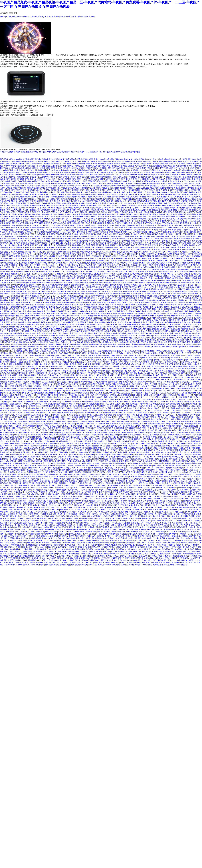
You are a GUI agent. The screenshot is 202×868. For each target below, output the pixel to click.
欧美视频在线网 (9, 432)
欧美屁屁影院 (89, 256)
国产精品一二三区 (42, 217)
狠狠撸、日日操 (155, 483)
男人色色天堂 (171, 441)
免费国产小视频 (130, 327)
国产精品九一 (114, 554)
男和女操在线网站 (170, 382)
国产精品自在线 (176, 313)
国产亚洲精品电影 (73, 223)
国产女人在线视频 (75, 534)
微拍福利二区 (101, 179)
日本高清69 (167, 556)
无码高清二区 (21, 415)
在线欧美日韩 (183, 406)
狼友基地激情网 (120, 360)
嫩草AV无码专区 (62, 547)
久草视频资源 (150, 479)
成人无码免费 (138, 479)
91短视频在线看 (36, 206)
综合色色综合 (139, 455)
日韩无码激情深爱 (78, 446)
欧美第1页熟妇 (51, 322)
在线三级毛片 (137, 501)
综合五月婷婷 (196, 206)
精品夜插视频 (9, 325)
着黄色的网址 (145, 296)
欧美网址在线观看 (98, 384)
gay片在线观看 (134, 448)
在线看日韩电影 (147, 267)
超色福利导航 (87, 250)
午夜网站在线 (56, 170)
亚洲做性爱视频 (128, 291)
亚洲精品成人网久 (26, 386)
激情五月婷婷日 (136, 289)
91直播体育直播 (95, 214)
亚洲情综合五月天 (140, 545)
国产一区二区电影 (24, 408)
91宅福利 (115, 446)
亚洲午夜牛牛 (142, 543)
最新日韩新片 (136, 190)
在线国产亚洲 (15, 512)
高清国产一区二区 (22, 529)
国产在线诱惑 (193, 217)
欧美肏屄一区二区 (51, 364)
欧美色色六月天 (195, 369)
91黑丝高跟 (17, 364)
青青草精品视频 (48, 206)
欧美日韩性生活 (30, 402)
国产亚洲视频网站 (27, 285)
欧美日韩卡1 (130, 525)
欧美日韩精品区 (169, 302)
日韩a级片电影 (143, 371)
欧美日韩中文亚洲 (64, 393)
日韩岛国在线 (37, 252)
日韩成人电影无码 (35, 419)
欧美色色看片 (49, 388)
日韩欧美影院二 (165, 355)
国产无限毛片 (94, 168)
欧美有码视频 (197, 241)
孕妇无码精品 (140, 283)
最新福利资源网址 (162, 210)
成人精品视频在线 (183, 269)
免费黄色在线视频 (36, 562)
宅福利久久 (146, 446)
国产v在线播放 (39, 294)
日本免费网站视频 (84, 274)
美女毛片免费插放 (24, 377)
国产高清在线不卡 (172, 239)
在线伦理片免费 (48, 366)
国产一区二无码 (75, 439)
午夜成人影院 (49, 283)
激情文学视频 (37, 461)
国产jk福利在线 (138, 230)
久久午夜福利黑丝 (23, 521)
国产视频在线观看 (147, 274)
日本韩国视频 (119, 428)
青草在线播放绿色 (98, 391)
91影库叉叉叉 (188, 477)
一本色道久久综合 (190, 410)
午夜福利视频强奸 (118, 558)
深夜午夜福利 (81, 373)
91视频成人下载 (153, 236)
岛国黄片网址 (63, 554)
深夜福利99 (4, 547)
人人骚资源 (187, 424)
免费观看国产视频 (115, 382)
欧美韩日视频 (192, 166)
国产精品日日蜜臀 (23, 432)
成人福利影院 (42, 327)
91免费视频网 (60, 523)
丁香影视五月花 (120, 183)
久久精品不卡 (94, 190)
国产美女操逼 (87, 243)
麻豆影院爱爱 (70, 424)
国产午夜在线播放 (122, 296)
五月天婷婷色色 (161, 523)
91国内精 (68, 399)
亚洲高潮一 (93, 351)
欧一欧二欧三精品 (17, 459)
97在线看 (8, 441)
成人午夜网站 (33, 197)
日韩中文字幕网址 (70, 483)
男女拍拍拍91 (37, 437)
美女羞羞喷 (46, 510)
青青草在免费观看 (26, 540)
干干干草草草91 (184, 488)
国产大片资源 (115, 276)
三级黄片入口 (45, 177)
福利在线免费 (178, 322)
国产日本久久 (33, 263)
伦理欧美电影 (126, 172)
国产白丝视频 (173, 212)
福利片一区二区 (19, 505)
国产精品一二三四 (112, 175)
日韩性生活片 (78, 499)
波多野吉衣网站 (66, 181)
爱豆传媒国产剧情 (92, 322)
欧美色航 (123, 490)
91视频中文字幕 (156, 551)
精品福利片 (63, 534)
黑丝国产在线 (137, 391)
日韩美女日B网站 (52, 280)
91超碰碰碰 (30, 439)
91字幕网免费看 (29, 188)
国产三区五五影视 (162, 247)
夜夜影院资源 (8, 435)
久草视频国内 (147, 375)
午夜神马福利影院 (189, 388)
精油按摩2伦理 (38, 408)
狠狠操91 (28, 490)
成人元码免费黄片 (21, 329)
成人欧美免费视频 (38, 393)
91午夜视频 (23, 468)
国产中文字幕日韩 (104, 325)
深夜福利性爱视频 (101, 192)
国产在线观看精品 (50, 313)
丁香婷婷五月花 (18, 192)
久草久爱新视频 (182, 516)
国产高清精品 (12, 239)
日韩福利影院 (161, 545)
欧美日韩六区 (56, 470)
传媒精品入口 (17, 172)
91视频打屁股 (142, 413)
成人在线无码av (35, 360)
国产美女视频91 (43, 192)
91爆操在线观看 (46, 214)
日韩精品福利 (50, 547)
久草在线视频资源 (70, 358)
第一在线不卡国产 (163, 470)
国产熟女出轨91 (7, 419)
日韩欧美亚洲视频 (125, 210)
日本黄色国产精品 (185, 364)
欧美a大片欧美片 (13, 285)
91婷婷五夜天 (91, 532)
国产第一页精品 (154, 408)
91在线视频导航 (169, 551)
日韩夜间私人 (187, 230)
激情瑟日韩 (32, 375)
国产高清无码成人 (159, 252)
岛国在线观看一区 (99, 318)
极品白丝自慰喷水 (188, 309)
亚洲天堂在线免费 (102, 421)
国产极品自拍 (37, 194)
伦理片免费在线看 (110, 397)
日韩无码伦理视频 (40, 210)
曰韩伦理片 (9, 417)
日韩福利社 (110, 483)
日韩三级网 (122, 505)
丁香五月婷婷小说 (116, 261)
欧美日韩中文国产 (33, 256)
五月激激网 (20, 514)
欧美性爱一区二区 (195, 329)
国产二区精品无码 (194, 278)
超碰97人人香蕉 (159, 186)
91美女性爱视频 (15, 247)
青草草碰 (171, 523)
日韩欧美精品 (33, 243)
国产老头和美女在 (126, 492)
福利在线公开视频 (133, 168)
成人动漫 (96, 463)
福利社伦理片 (152, 311)
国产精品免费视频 (183, 327)
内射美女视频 (115, 170)
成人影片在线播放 (98, 296)
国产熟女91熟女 (88, 380)
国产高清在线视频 (89, 239)
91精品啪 (10, 355)
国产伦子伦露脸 (97, 417)
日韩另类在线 (117, 283)
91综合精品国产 (151, 208)
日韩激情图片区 (16, 298)
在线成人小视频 (104, 305)
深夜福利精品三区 (55, 474)
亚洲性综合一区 (181, 278)
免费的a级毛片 (82, 258)
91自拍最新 (73, 481)
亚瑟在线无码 (189, 320)
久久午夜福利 (162, 170)
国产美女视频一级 (174, 479)
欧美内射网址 (108, 287)
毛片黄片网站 (160, 294)
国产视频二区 (189, 322)
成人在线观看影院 (72, 397)
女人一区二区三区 (88, 459)
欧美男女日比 (16, 294)
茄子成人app (85, 437)
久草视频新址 (173, 329)
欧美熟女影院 (106, 177)
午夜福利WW (183, 494)
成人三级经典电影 (115, 291)
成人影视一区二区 (138, 208)
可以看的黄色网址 (157, 362)
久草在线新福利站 (101, 382)
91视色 (62, 492)
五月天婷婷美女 (177, 410)
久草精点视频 (161, 421)
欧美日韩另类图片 (55, 410)
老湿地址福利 (131, 494)
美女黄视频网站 (88, 210)
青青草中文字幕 (196, 234)
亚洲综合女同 (149, 485)
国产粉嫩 (63, 560)
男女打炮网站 (114, 316)
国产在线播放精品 (33, 289)
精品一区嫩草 (93, 291)
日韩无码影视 (71, 477)
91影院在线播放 (57, 186)
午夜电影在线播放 (127, 212)
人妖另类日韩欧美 (64, 556)
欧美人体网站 (110, 494)
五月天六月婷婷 (69, 232)
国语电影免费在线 (136, 468)
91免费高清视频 (36, 228)
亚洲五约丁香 (82, 527)
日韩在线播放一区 (42, 199)
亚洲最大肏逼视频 (84, 525)
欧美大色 (188, 358)
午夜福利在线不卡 (78, 426)
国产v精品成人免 (136, 373)
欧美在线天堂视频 (68, 373)
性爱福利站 (164, 386)
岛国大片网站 (115, 159)
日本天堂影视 (143, 272)
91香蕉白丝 (75, 421)
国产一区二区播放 (37, 320)
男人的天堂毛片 (157, 446)
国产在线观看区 (88, 488)
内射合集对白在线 (188, 210)
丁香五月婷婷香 (138, 300)
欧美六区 (133, 496)
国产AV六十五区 (131, 258)
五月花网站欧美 (188, 289)
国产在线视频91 (91, 217)
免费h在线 (134, 404)
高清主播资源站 (49, 419)
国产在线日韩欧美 (24, 239)
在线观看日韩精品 (37, 532)
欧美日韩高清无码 (120, 164)
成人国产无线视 (104, 298)
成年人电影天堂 (67, 558)
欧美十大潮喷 (118, 413)
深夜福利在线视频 (146, 499)
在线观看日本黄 (64, 421)
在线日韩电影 (40, 305)
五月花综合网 (108, 353)
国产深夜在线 (139, 241)
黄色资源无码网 (72, 318)
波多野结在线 (61, 247)
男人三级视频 (172, 364)
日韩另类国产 (29, 159)
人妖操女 (182, 386)
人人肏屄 (67, 468)
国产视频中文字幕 (173, 501)
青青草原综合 (138, 203)
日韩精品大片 (108, 452)
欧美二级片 (132, 371)
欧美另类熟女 (136, 179)
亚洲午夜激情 (35, 265)
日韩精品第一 (39, 441)
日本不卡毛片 (148, 265)
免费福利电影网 (177, 232)
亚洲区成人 (177, 514)
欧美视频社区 (62, 435)
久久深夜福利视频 (101, 499)
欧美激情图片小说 (10, 525)
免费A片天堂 (11, 452)
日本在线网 (79, 443)
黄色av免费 (195, 488)
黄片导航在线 (136, 358)
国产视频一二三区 (167, 258)
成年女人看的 (168, 325)
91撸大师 (123, 529)
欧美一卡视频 (108, 360)
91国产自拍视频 (39, 307)
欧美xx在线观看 (55, 325)
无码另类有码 (146, 250)
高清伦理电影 (85, 391)
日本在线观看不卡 (56, 232)
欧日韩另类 (77, 380)
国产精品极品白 (27, 294)
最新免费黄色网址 (14, 316)
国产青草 (39, 439)
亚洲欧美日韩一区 (141, 217)
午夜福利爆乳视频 (182, 505)
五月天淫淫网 (11, 558)
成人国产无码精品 (124, 415)
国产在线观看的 (20, 181)
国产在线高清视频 (56, 159)
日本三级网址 (187, 183)
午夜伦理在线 (176, 388)
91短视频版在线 (150, 477)
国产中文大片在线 (181, 168)
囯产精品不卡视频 (125, 527)
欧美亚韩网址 (79, 208)
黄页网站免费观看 (132, 186)
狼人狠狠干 (115, 362)
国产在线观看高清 (28, 371)
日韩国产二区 (175, 283)
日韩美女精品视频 (127, 241)
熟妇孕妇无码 (45, 470)
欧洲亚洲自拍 (189, 232)
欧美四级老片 (23, 261)
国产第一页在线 (11, 223)
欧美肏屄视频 (128, 455)
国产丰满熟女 (111, 285)
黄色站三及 (97, 547)
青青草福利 (176, 413)
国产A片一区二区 (31, 254)
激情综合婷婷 (142, 261)
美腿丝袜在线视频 (84, 543)
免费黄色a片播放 (174, 265)
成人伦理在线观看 (175, 430)
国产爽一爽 (152, 514)
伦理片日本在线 (86, 223)
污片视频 (88, 536)
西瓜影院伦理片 (56, 208)
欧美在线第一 (139, 212)
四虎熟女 (63, 355)
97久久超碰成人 (133, 549)
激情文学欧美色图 (88, 188)
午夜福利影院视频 (158, 164)
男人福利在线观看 (124, 402)
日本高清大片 (120, 272)
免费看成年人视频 (84, 547)
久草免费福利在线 (29, 426)
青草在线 (32, 477)
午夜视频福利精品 (190, 426)
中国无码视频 (85, 228)
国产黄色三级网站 (127, 355)
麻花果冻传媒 (125, 159)
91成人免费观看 (136, 410)
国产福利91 (174, 448)
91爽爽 (7, 455)
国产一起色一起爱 (155, 228)
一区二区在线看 (60, 194)
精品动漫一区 (54, 192)
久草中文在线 (19, 232)
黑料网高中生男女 (36, 388)
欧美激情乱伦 (36, 479)
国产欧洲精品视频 (61, 452)
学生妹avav (42, 496)
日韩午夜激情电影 (154, 322)
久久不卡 (11, 413)
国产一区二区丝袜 (114, 208)
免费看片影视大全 (118, 331)
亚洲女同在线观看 (136, 223)
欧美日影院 (15, 455)
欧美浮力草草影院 (136, 477)
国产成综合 (158, 410)
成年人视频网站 (70, 258)
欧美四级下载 (105, 327)
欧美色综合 (143, 428)
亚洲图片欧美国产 (153, 536)
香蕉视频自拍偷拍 (56, 472)
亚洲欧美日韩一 (128, 432)
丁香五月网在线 (149, 223)
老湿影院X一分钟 (168, 397)
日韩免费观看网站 (92, 245)
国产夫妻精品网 (166, 177)
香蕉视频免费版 (81, 298)
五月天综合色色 (104, 258)
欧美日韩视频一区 (112, 562)
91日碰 (178, 446)
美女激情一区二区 (92, 254)
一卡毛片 (140, 496)
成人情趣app (47, 415)
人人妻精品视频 (48, 164)
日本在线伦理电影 (177, 402)
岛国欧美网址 (19, 186)
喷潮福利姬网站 (25, 437)
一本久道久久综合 (37, 432)
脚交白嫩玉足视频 (108, 206)
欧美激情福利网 (111, 358)
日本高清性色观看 (136, 194)
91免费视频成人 (137, 329)
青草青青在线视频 (108, 214)
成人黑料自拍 (35, 267)
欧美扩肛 (45, 360)
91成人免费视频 (11, 461)
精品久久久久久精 (27, 455)
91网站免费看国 (15, 547)
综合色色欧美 (185, 307)
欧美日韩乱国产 (32, 291)
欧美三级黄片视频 (55, 483)
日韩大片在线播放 (61, 481)
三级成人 (128, 393)
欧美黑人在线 (5, 373)
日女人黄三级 (94, 477)
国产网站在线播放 (11, 212)
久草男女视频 (186, 404)
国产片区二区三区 (77, 300)
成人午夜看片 (115, 241)
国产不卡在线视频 (66, 408)
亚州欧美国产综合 (57, 369)
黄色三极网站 (184, 186)
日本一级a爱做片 (49, 428)
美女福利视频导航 (93, 466)
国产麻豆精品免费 (168, 278)
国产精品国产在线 (51, 518)
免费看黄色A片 (93, 221)
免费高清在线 (68, 309)
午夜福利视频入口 (185, 382)
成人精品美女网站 (164, 554)
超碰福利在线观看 (45, 258)
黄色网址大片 (128, 474)
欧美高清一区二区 (26, 307)
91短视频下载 (66, 402)
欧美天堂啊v (121, 419)
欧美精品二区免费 (147, 481)
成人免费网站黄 (51, 432)
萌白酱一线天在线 (192, 280)
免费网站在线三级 (182, 408)
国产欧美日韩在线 (186, 239)
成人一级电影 (132, 360)
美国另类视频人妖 (43, 219)
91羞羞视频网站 (67, 166)
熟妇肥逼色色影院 (184, 432)
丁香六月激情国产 (73, 247)
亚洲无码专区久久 (108, 263)
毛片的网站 (131, 419)
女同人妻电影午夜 (7, 329)
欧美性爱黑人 (114, 212)
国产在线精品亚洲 (69, 470)
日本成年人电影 (7, 492)
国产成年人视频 (24, 494)
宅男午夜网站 (32, 496)
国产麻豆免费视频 (7, 426)
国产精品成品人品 (188, 450)
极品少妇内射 (83, 201)
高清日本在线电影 (155, 543)
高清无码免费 (73, 382)
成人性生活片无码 (168, 366)
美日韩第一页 (90, 426)
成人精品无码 (77, 510)
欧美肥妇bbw (94, 366)
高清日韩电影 (164, 276)
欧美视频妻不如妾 (24, 428)
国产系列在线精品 (43, 331)
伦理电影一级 (116, 313)
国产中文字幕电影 (183, 234)
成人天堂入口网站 (144, 521)
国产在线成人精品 (193, 219)
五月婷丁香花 (134, 518)
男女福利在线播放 (180, 472)
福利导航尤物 (112, 265)
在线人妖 (122, 488)
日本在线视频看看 (90, 316)
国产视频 (36, 377)
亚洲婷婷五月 (164, 353)
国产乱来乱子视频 (78, 322)
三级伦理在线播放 (148, 351)
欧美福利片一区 (143, 287)
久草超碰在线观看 (17, 208)
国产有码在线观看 (121, 468)
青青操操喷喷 (59, 545)
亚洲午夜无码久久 (31, 448)
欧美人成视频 (138, 256)
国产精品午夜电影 (125, 192)
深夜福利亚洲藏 (29, 483)
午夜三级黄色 (84, 327)
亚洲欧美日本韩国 (81, 410)
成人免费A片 (16, 369)
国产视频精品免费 (189, 514)
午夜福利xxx (156, 549)
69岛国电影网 (142, 430)
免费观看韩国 (30, 278)
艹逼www (198, 417)
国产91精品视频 (132, 228)
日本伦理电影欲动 (90, 503)
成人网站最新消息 (11, 437)
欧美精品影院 (65, 172)
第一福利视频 (193, 441)
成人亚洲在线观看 (40, 276)
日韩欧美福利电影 (17, 380)
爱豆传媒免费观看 (39, 421)
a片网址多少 (62, 360)
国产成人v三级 (126, 239)
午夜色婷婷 (125, 362)
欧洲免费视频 (88, 181)
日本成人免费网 (21, 430)
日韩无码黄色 (153, 386)
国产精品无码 (142, 236)
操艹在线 (197, 501)
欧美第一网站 (162, 194)
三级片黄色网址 (117, 217)
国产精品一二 (171, 234)
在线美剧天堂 (191, 243)
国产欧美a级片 (54, 172)
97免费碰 (4, 503)
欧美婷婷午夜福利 (118, 450)
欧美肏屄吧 (26, 527)
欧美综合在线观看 (195, 254)
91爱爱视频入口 (168, 280)
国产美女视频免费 (160, 265)
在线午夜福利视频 (153, 188)
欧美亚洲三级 (190, 353)
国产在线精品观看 (66, 518)
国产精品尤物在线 (183, 415)
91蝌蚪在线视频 (161, 206)
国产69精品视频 (102, 232)
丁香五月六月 (14, 252)
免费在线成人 (160, 179)
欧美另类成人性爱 (159, 450)
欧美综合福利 (154, 166)
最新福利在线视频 (176, 161)
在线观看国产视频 (11, 228)
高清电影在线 (99, 562)
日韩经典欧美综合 (23, 206)
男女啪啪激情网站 (54, 250)
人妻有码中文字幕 (180, 197)
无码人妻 (44, 505)
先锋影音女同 (66, 325)
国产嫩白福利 (43, 243)
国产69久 (99, 360)
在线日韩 (71, 355)
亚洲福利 (171, 408)
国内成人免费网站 (72, 265)
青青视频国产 (177, 426)
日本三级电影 (186, 206)
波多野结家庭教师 (84, 164)
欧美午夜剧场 (54, 443)
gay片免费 (131, 380)
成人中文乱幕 (131, 183)
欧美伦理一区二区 (113, 443)
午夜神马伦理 (146, 369)
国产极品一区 (19, 325)
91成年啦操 (133, 560)
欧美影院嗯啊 (29, 161)
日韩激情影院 (29, 549)
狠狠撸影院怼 (19, 450)
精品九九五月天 (132, 197)
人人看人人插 (157, 320)
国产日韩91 (60, 386)
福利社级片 (166, 483)
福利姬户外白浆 (173, 360)
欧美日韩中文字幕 (60, 457)
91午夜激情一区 (6, 161)
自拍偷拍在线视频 (140, 424)
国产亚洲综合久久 (10, 457)
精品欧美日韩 (91, 472)
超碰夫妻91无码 (11, 164)
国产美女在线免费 (161, 225)
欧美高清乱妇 (85, 252)
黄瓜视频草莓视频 (72, 523)
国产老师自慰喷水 (128, 313)
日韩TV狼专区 (193, 391)
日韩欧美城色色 (95, 369)
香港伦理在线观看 (117, 459)
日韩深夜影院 (38, 518)
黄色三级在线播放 (187, 172)
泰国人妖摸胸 (5, 280)
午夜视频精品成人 (73, 311)
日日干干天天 (157, 488)
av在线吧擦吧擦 (15, 199)
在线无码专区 (11, 479)
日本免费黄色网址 (72, 538)
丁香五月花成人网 (33, 505)
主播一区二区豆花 (79, 468)
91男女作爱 (46, 507)
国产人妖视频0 (111, 461)
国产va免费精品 (174, 203)
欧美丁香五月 (89, 399)
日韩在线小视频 (42, 443)
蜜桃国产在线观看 (173, 179)
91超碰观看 (149, 459)
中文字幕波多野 (45, 395)
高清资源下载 (94, 327)
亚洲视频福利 (77, 399)
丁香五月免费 (97, 554)
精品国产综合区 (138, 243)
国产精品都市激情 (7, 203)
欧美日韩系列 (19, 439)
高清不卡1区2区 (196, 468)
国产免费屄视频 (56, 329)
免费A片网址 (13, 494)
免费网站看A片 (110, 223)
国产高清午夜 (144, 325)
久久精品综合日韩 (53, 558)
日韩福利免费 (115, 406)
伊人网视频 (105, 362)
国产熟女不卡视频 (156, 254)
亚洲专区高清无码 (26, 523)
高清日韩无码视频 (170, 518)
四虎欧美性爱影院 (98, 545)
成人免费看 (12, 377)
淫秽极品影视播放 (65, 280)
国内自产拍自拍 (46, 256)
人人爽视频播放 (139, 232)
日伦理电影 (151, 443)
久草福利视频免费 (166, 377)
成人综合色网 (64, 307)
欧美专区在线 (51, 188)
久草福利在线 (101, 470)
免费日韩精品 (142, 258)
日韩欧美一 (105, 540)
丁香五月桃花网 (29, 221)
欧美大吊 (26, 481)
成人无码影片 (47, 468)
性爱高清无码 (8, 450)
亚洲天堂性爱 (70, 527)
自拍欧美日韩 (115, 203)
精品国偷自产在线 (190, 272)
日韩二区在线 (133, 556)
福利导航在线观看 (194, 296)
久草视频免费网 (69, 375)
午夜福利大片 (80, 217)
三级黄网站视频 (152, 527)
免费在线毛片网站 (94, 197)
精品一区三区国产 (79, 278)
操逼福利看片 (82, 197)
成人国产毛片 (196, 558)
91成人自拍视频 (34, 214)
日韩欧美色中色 (178, 298)
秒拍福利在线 (175, 276)
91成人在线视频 (85, 457)
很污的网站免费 (80, 276)
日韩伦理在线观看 (114, 388)
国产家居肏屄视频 (106, 245)
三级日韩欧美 (56, 166)
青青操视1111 (177, 536)
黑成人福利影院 (107, 247)
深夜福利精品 (63, 536)
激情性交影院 (105, 203)
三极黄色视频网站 (19, 358)
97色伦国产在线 (93, 331)
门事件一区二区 (8, 214)
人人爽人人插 (126, 190)
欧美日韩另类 (85, 247)
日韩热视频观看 (29, 503)
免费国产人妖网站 (105, 503)
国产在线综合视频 (173, 404)
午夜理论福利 (18, 446)
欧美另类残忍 (59, 527)
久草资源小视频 (87, 479)
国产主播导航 (28, 190)
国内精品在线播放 (190, 214)
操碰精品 (92, 470)
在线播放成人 (37, 318)
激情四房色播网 (174, 190)
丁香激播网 (17, 483)
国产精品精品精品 (21, 197)
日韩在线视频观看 (34, 543)
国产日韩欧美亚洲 (96, 302)
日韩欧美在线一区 (109, 289)
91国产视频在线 (155, 432)
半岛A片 (140, 452)
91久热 (111, 428)
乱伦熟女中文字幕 (167, 188)
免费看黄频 (73, 452)
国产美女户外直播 (83, 287)
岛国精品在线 (142, 221)
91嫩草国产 (134, 362)
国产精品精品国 (101, 380)
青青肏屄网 (140, 536)
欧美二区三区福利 (176, 272)
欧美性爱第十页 (58, 201)
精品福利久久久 (182, 217)
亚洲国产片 (108, 393)
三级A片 (32, 397)
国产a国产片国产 (170, 296)
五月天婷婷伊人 (76, 307)
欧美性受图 (53, 353)
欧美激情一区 (60, 488)
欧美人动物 (143, 556)
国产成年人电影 (76, 210)
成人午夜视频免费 (157, 532)
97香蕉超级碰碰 (20, 256)
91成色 (128, 450)
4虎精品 (159, 351)
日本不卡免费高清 (134, 263)
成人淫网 (189, 562)
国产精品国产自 (64, 313)
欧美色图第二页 (40, 540)
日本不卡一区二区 (11, 267)
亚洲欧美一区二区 (160, 375)
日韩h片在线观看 (63, 188)
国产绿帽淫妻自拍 (90, 172)
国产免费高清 (45, 272)
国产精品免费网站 (21, 236)
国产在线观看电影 (37, 565)
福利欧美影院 (164, 272)
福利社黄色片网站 (94, 177)
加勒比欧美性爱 (20, 175)
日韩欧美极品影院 (71, 201)
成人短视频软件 (75, 294)
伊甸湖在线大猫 (173, 223)
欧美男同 (167, 529)
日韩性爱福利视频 (124, 309)
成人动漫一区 (77, 234)
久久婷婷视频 (178, 540)
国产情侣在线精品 (102, 159)
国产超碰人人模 (174, 172)
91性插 (103, 375)
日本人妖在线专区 (55, 375)
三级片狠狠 (116, 501)
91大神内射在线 (135, 252)
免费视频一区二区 (138, 285)
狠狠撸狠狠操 (38, 311)
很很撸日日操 (184, 223)
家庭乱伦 (107, 551)
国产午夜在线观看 (145, 320)
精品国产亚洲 (73, 327)
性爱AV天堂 (103, 496)
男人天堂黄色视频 (155, 280)
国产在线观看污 (30, 208)
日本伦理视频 (43, 380)
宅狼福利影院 (112, 234)
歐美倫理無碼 (89, 455)
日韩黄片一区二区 (41, 285)
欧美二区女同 (17, 309)
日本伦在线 (151, 419)
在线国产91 (125, 470)
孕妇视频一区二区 (31, 395)
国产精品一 (197, 424)
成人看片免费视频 (93, 278)
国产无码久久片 (137, 309)
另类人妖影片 (140, 313)
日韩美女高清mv (161, 192)
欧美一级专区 (13, 463)
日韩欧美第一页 (41, 417)
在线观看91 (55, 355)
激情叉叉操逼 (188, 161)
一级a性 (137, 421)
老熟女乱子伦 (196, 380)
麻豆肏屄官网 (137, 225)
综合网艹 (148, 452)
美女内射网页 (96, 252)
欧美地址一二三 (175, 309)
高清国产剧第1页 (146, 168)
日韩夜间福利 (177, 554)
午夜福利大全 (181, 228)
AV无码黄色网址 (121, 263)
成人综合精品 (175, 311)
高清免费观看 (195, 307)
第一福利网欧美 (91, 212)
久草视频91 (28, 518)
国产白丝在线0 (111, 294)
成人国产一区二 (188, 413)
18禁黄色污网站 (58, 258)
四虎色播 (114, 527)
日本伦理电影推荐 (167, 505)
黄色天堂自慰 (142, 322)
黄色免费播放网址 (183, 558)
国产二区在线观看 (74, 415)
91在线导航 (153, 540)
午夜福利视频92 (186, 179)
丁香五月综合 (174, 307)
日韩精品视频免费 (42, 234)
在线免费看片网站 (144, 382)
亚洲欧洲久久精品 (21, 355)
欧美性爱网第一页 (47, 481)
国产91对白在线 (149, 210)
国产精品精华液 (99, 181)
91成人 (85, 565)
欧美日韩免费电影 (12, 250)
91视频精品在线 (73, 236)
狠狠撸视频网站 (18, 161)
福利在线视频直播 (104, 161)
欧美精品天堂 (177, 285)
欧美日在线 (153, 448)
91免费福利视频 (55, 199)
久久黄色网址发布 (154, 221)
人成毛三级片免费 (141, 166)
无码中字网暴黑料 (117, 258)
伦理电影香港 (61, 311)
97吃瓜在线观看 (141, 355)
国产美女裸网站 (167, 291)
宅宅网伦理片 (52, 501)
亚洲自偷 (17, 371)
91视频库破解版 (159, 404)
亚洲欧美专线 (185, 362)
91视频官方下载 (32, 166)
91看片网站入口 (64, 501)
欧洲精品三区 (26, 300)
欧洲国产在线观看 (143, 327)
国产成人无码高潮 (42, 159)
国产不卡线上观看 (9, 272)
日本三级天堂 (19, 258)
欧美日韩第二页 (192, 199)
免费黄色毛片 (21, 289)
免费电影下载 (187, 208)
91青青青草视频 (10, 289)
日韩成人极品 (57, 287)
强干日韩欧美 (137, 395)
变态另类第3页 (35, 201)
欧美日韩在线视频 (149, 399)
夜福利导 (186, 419)
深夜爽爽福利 (68, 410)
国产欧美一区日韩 (41, 316)
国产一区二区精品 (181, 455)
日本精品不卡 (30, 232)
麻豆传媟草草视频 (112, 307)
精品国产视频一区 (182, 371)
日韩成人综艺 (27, 547)
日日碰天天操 (78, 256)
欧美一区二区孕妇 (88, 285)
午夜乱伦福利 (149, 203)
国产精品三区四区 (163, 393)
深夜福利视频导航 (33, 175)
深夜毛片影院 (144, 532)
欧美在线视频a (64, 316)
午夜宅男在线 (143, 483)
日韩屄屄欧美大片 (44, 534)
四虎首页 (86, 516)
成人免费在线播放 (34, 510)
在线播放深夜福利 (61, 320)
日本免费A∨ (149, 523)
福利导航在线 (30, 322)
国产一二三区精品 (35, 430)
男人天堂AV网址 (139, 527)
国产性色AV (183, 525)
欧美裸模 (101, 457)
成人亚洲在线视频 (43, 459)
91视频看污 (161, 474)
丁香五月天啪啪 (133, 164)
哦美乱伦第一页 (121, 371)
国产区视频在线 (57, 274)
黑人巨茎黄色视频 (83, 263)
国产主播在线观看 (21, 419)
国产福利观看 (31, 534)
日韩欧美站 (59, 529)
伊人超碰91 (185, 360)
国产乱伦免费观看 (106, 221)
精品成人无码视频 (183, 274)
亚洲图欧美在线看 (162, 512)
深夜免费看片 (110, 560)
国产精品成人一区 (29, 327)
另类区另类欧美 (190, 529)
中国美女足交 (185, 203)
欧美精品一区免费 (49, 318)
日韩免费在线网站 (42, 549)
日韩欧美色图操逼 (7, 170)
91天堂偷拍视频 (69, 230)
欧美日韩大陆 (163, 175)
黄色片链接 (98, 479)
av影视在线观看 (185, 316)
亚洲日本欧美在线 (145, 466)
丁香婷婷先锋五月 (91, 166)
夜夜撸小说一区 (76, 172)
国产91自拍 (131, 353)
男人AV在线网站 (34, 507)
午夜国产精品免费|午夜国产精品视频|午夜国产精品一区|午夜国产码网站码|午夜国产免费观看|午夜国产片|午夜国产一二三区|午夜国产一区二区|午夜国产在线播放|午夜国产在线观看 (66, 152)
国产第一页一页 (24, 320)
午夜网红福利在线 (163, 388)
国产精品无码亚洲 (181, 527)
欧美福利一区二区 (84, 529)
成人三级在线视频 (33, 269)
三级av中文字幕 (175, 247)
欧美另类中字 (158, 267)
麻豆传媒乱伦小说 (120, 351)
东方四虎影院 (76, 285)
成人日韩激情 (123, 269)
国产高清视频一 (71, 545)
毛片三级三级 (177, 236)
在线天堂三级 (121, 375)
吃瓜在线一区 (171, 474)
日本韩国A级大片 (87, 441)
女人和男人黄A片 (120, 254)
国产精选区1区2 (6, 483)
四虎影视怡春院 (139, 562)
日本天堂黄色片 (82, 355)
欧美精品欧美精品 (87, 311)
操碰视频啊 (157, 395)
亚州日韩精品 (157, 382)
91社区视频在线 (154, 258)
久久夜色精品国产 (112, 210)
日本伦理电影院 (59, 351)
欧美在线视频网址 (124, 234)
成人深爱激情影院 (15, 503)
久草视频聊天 (55, 371)
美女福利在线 (152, 175)
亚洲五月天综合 (97, 164)
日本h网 (182, 492)
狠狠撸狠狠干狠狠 (103, 239)
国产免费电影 (92, 161)
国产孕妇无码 (116, 172)
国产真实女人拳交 (139, 443)
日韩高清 (30, 472)
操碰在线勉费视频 (96, 186)
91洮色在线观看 (71, 291)
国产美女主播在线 (175, 208)
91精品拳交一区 (127, 421)
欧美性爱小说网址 (96, 267)
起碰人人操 (139, 523)
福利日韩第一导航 (72, 302)
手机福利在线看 (101, 188)
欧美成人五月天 (56, 331)
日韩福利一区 (66, 417)
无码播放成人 (42, 474)
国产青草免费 (26, 296)
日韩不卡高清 (50, 516)
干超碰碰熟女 (80, 232)
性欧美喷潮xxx (28, 364)
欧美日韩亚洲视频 (73, 194)
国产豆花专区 (85, 269)
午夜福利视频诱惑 (94, 373)
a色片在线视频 (130, 280)
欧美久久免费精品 (169, 327)
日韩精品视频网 (57, 413)
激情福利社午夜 (137, 170)
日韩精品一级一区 (49, 384)
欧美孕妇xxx (84, 351)
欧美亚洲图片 (26, 247)
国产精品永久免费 (150, 194)
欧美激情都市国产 (53, 494)
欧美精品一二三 (11, 183)
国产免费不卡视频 (156, 287)
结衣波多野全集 (107, 512)
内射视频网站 (36, 382)
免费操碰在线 (105, 190)
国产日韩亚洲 (183, 267)
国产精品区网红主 (128, 166)
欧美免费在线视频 (97, 494)
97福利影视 (44, 514)
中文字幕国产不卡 (185, 439)
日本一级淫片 (74, 441)
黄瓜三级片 (170, 369)
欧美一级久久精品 (128, 366)
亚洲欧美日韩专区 (13, 532)
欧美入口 (155, 503)
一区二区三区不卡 (163, 492)
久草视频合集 (58, 399)
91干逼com (114, 424)
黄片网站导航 (23, 525)
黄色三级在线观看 (56, 230)
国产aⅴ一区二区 (95, 183)
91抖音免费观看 (159, 369)
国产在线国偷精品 (187, 192)
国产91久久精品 (166, 219)
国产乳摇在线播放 (95, 452)
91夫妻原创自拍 (105, 199)
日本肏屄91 (195, 362)
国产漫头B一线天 (160, 360)
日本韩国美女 (63, 327)
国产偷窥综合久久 (78, 179)
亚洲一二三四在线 (58, 291)
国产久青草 (120, 494)
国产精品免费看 (104, 166)
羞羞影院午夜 (182, 441)
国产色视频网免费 (58, 197)
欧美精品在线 (47, 223)
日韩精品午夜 (68, 256)
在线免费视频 (57, 543)
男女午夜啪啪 (49, 523)
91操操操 (154, 353)
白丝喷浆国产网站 (88, 294)
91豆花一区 (186, 499)
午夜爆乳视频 (92, 230)
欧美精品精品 (153, 245)
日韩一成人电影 (65, 243)
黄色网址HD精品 (34, 236)
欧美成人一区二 (45, 463)
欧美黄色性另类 (114, 188)
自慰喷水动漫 (61, 252)
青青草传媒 (46, 538)
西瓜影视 (109, 441)
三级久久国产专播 (172, 507)
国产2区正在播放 (151, 230)
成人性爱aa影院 (148, 225)
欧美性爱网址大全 (174, 375)
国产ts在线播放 (121, 206)
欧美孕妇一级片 (146, 518)
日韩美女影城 (136, 294)
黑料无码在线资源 (125, 318)
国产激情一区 (164, 516)
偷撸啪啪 (87, 384)
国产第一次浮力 (165, 503)
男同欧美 (26, 382)
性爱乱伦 (4, 382)
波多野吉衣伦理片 (11, 523)
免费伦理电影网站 (24, 452)
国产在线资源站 (54, 285)
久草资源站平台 (163, 419)
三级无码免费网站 (16, 402)
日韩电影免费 (137, 402)
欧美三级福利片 (105, 201)
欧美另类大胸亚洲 (97, 269)
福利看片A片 (76, 501)
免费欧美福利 (114, 534)
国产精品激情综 (163, 311)
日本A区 (61, 391)
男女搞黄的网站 (43, 402)
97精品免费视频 (24, 201)
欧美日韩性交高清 (148, 421)
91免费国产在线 (6, 309)
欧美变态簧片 (8, 375)
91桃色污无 (89, 562)
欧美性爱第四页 (64, 210)
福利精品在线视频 (185, 212)
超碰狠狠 (81, 413)
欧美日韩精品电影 (73, 437)
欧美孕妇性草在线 (92, 413)
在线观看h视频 (188, 375)
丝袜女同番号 (90, 159)
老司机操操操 (186, 170)
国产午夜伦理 (99, 194)
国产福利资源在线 (195, 159)
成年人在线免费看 (164, 232)
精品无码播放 (119, 247)
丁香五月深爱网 (20, 203)
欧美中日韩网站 (94, 408)
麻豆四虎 (53, 360)
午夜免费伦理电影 (93, 203)
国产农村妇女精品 (121, 477)
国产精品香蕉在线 (183, 466)
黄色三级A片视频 (92, 283)
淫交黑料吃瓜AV (27, 316)
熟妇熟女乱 (79, 492)
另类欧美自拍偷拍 (39, 558)
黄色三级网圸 (80, 395)
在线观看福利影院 (139, 318)
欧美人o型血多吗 (169, 254)
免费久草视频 (171, 294)
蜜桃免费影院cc (117, 201)
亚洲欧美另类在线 (162, 424)
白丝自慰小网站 (7, 510)
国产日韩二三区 (67, 219)
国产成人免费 (80, 505)
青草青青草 (100, 490)
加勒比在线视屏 (79, 540)
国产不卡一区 (132, 221)
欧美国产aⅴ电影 (48, 194)
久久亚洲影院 (89, 309)
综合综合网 (150, 364)
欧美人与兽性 (52, 327)
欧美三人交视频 (43, 424)
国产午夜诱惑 (12, 313)
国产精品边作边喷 (37, 313)
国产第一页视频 (160, 274)
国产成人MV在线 (104, 313)
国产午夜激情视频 (186, 507)
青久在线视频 (37, 452)
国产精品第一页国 (154, 291)
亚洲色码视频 (90, 208)
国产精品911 (68, 507)
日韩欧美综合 (56, 254)
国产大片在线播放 (145, 560)
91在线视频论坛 (186, 256)
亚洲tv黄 (153, 554)
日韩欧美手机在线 (57, 397)
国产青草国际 (37, 164)
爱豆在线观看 (72, 419)
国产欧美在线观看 (23, 272)
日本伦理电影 (98, 250)
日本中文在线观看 (76, 503)
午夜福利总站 (39, 547)
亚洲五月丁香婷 (124, 358)
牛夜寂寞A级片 (66, 549)
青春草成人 (114, 395)
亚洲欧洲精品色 (48, 239)
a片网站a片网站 (131, 331)
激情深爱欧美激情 (21, 243)
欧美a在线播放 (68, 208)
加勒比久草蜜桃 (80, 558)
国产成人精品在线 (64, 384)
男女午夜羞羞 (7, 276)
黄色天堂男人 (195, 399)
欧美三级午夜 (55, 426)
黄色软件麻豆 (91, 232)
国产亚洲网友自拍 (26, 250)
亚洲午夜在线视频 (96, 320)
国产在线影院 (175, 181)
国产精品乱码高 (45, 291)
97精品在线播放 (122, 547)
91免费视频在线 (120, 353)
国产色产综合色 (154, 177)
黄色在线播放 (113, 256)
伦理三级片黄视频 (148, 206)
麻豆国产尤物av (194, 560)
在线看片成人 (124, 194)
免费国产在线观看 (7, 256)
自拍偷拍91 (30, 366)
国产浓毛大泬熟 (28, 369)
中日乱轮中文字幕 (69, 362)
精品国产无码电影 (122, 274)
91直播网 (18, 426)
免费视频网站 (44, 499)
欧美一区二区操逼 (42, 225)
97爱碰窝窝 (128, 408)
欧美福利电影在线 (159, 426)
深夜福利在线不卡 (103, 276)
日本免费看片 (54, 492)
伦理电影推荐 (23, 388)
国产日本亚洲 (109, 302)
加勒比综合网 (182, 543)
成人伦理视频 (28, 276)
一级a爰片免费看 (24, 362)
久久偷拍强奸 (75, 192)
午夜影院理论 (15, 443)
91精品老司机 (54, 446)
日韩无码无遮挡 (42, 483)
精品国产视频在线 (163, 399)
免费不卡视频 (47, 228)
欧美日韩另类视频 (42, 232)
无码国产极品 (115, 421)
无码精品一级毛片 (134, 206)
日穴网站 (106, 514)
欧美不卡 (148, 384)
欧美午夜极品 (115, 239)
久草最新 (193, 538)
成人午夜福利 (51, 556)
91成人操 (144, 386)
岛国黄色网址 (125, 170)
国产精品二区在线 (50, 241)
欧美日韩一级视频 (75, 435)
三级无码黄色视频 (122, 404)
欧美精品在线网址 (186, 164)
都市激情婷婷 (124, 373)
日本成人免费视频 (165, 243)
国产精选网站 (103, 291)
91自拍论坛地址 (32, 170)
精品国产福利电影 (112, 194)
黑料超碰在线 (114, 232)
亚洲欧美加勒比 (79, 532)
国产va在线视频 (37, 247)
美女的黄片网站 (55, 373)
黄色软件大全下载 (138, 234)
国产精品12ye (136, 457)
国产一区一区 (58, 296)
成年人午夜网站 (112, 399)
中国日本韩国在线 (42, 369)
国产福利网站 (183, 329)
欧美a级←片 (115, 540)
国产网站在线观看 (105, 474)
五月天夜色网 (55, 402)
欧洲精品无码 (126, 276)
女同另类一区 (144, 254)
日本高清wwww (106, 463)
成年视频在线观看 (97, 560)
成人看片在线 (68, 331)
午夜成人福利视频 (51, 408)
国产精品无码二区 (7, 243)
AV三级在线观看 (24, 267)
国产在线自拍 (9, 197)
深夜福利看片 (100, 441)
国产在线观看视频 (21, 397)
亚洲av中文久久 (69, 161)
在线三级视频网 (29, 245)
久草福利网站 (168, 428)
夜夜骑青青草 (160, 316)
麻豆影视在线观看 (43, 298)
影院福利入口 (171, 521)
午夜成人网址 (173, 194)
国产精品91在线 (10, 206)
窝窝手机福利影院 (15, 560)
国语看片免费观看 (148, 316)
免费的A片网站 (107, 408)
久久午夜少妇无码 (64, 212)
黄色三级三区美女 (135, 181)
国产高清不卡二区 (17, 331)
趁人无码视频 (7, 188)
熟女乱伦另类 (105, 525)
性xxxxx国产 (169, 457)
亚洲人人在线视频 (175, 289)
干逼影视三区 (120, 228)
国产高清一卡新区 (105, 565)
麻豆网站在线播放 (189, 461)
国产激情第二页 (131, 428)
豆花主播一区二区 (23, 241)
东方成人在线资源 (7, 430)
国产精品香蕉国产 (90, 305)
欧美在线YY (131, 536)
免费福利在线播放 (86, 175)
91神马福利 (54, 450)
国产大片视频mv (57, 203)
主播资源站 (157, 384)
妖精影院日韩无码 (69, 177)
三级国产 (174, 399)
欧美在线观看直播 (79, 280)
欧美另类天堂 (165, 313)
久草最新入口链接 (154, 261)
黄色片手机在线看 (77, 305)
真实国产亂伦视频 (118, 551)
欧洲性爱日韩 (54, 549)
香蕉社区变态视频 (150, 214)
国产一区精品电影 (134, 529)
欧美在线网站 (5, 490)
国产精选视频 (142, 201)
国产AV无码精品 (165, 245)
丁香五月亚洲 (161, 364)
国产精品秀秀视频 (98, 228)
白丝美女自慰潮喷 (29, 219)
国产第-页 (73, 547)
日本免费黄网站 (30, 192)
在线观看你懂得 (174, 499)
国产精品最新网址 (164, 514)
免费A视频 (144, 448)
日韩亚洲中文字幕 (136, 547)
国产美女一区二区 (76, 316)
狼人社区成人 (149, 239)
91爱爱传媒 (64, 459)
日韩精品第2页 (182, 294)
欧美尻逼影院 (20, 366)
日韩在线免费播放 (169, 217)
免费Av (69, 488)
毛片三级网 (70, 492)
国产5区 (109, 556)
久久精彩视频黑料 (192, 302)
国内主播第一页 (43, 309)
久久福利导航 (144, 551)
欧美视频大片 (58, 468)
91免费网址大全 (20, 510)
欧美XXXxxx (99, 521)
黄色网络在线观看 (184, 287)
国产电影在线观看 (180, 166)
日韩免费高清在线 (75, 432)
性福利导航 (43, 492)
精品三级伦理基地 (169, 269)
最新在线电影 (143, 177)
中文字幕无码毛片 (183, 397)
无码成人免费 (73, 320)
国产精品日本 (97, 538)
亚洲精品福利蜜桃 (64, 241)
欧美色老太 (25, 393)
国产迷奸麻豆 (98, 397)
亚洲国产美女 (151, 283)
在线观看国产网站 (62, 294)
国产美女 (151, 424)
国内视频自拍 (131, 311)
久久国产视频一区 (150, 307)
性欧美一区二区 (11, 421)
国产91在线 (93, 565)
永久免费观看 (46, 302)
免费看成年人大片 (126, 232)
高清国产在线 (188, 521)
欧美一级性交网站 (71, 521)
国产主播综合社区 (90, 432)
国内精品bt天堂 (69, 186)
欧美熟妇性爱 (65, 510)
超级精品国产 (60, 366)
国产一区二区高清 (67, 466)
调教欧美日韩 (154, 272)
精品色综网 (64, 441)
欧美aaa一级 (35, 521)
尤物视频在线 (68, 474)
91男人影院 (110, 375)
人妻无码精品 (197, 170)
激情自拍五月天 (162, 289)
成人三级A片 (113, 488)
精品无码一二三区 (43, 371)
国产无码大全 (100, 399)
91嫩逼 (94, 457)
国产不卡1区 (46, 362)
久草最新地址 (26, 551)
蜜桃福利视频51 (165, 236)
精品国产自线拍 (120, 543)
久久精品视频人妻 (156, 302)
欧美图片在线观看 (161, 190)
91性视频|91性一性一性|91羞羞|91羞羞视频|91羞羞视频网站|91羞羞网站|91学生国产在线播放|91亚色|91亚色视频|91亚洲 (101, 342)
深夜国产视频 (48, 452)
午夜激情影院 (59, 289)
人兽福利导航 (159, 490)
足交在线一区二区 (10, 485)
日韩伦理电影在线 (109, 410)
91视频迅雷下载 (163, 214)
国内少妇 (104, 466)
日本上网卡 (11, 428)
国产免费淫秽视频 (115, 300)
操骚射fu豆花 (135, 386)
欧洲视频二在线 (100, 234)
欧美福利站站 (197, 256)
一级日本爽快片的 (31, 492)
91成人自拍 (197, 364)
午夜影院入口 (183, 518)
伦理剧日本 (38, 523)
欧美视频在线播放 (136, 377)
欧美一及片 (17, 474)
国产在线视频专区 (105, 283)
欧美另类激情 (196, 201)
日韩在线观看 (164, 305)
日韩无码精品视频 (35, 355)
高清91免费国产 (10, 302)
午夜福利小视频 (150, 393)
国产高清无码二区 (177, 358)
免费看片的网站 (193, 351)
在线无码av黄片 (14, 393)
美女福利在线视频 (137, 159)
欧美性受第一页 (79, 386)
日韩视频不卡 (43, 373)
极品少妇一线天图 (193, 386)
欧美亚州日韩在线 (191, 556)
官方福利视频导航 (93, 280)
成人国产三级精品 (172, 186)
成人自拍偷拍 (85, 556)
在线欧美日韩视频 (85, 483)
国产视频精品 (67, 499)
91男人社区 (133, 538)
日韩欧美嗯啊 (162, 534)
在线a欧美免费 (113, 492)
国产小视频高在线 (132, 558)
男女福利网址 (79, 450)
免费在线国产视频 (140, 175)
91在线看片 (173, 386)
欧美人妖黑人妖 (121, 320)
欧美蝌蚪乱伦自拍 (140, 510)
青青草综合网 (24, 283)
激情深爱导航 (61, 168)
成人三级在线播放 (108, 252)
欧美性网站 (90, 395)
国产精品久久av (175, 305)
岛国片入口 (65, 426)
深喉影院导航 (144, 269)
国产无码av (91, 388)
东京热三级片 (89, 329)
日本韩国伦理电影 (56, 161)
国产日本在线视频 (104, 217)
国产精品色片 (82, 291)
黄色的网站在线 (113, 470)
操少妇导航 (118, 408)
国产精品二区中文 (11, 318)
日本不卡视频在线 (41, 353)
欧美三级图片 (183, 159)
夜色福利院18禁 (180, 258)
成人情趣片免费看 (31, 258)
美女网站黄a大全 (85, 289)
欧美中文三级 (5, 331)
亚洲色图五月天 (174, 201)
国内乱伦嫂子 (166, 183)
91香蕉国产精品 (103, 316)
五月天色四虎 (42, 181)
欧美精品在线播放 (107, 280)
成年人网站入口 (169, 415)
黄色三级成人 (157, 250)
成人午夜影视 (64, 377)
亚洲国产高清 (66, 254)
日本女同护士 (9, 186)
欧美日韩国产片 (180, 351)
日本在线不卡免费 (177, 353)
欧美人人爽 (11, 466)
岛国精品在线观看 (120, 463)
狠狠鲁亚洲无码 (45, 197)
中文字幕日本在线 (109, 274)
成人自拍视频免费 (138, 364)
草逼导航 (36, 410)
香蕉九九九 (89, 499)
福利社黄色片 (110, 296)
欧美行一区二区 (189, 300)
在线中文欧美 (16, 280)
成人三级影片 (13, 536)
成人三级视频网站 (179, 219)
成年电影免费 (19, 159)
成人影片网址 (21, 291)
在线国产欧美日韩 (130, 382)
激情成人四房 (81, 261)
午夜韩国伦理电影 (70, 543)
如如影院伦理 (84, 481)
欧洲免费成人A (192, 258)
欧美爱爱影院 (73, 206)
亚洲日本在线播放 (174, 421)
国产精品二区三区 (42, 221)
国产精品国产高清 (28, 234)
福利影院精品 (134, 269)
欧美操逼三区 (7, 254)
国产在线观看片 (165, 547)
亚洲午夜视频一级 (58, 538)
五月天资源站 (36, 457)
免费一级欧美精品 (37, 179)
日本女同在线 (49, 551)
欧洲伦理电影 (61, 419)
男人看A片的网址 (86, 377)
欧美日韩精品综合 (74, 463)
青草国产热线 (182, 391)
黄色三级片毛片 (115, 432)
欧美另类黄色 (19, 278)
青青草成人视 (70, 404)
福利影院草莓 (65, 446)
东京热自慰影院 (59, 261)
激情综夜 (87, 443)
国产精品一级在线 (187, 283)
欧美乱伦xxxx (139, 459)
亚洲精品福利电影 (80, 331)
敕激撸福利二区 (104, 219)
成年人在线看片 (142, 280)
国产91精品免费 (62, 406)
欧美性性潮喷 (99, 461)
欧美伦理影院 (190, 177)
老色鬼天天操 (177, 221)
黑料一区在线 (167, 197)
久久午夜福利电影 (130, 201)
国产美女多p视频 (127, 540)
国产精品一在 (180, 302)
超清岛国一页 (190, 474)
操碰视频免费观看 (78, 428)
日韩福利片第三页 (118, 177)
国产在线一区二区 (50, 179)
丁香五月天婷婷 (148, 190)
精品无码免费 (96, 247)
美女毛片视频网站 (193, 532)
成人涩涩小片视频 (166, 472)
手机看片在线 (149, 415)
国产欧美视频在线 (42, 161)
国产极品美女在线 (7, 258)
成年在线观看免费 (151, 377)
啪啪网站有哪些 (35, 525)
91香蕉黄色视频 (142, 161)
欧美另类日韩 (49, 190)
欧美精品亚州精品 (42, 172)
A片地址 (26, 404)
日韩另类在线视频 (52, 565)
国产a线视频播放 (78, 325)
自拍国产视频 (32, 399)
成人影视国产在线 (126, 485)
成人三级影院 (118, 322)
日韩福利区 (171, 545)
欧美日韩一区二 (135, 446)
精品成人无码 (180, 457)
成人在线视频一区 (33, 177)
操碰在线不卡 (14, 283)
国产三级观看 (108, 267)
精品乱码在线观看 (87, 194)
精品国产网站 (153, 201)
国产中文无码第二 (112, 529)
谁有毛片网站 (141, 419)
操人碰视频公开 (130, 413)
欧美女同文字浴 (163, 318)
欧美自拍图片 (19, 351)
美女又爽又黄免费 (11, 468)
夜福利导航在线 (24, 457)
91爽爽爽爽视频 (111, 545)
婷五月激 (19, 413)
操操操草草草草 (101, 208)
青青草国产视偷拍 (175, 230)
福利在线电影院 (100, 329)
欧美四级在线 (90, 179)
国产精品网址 (12, 261)
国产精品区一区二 (106, 254)
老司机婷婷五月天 (86, 521)
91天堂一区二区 (57, 272)
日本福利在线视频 (162, 510)
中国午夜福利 (69, 472)
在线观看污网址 (137, 265)
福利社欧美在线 (11, 320)
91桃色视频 (115, 355)
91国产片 (164, 408)
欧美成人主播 (132, 505)
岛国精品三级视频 (35, 223)
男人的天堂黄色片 (182, 485)
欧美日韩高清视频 (49, 168)
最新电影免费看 (30, 331)
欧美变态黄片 (77, 250)
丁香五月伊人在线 (85, 265)
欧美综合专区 (43, 446)
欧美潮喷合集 (186, 241)
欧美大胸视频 (193, 294)
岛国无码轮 (184, 448)
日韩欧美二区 (190, 298)
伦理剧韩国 (165, 358)
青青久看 (157, 358)
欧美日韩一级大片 (56, 514)
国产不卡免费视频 (64, 322)
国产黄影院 (80, 424)
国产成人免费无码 (122, 386)
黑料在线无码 (66, 245)
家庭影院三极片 (98, 358)
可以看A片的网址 (9, 177)
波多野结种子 (90, 241)
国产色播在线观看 (41, 512)
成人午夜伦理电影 (108, 197)
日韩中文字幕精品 (146, 404)
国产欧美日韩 (110, 311)
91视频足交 (176, 496)
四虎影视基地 (160, 459)
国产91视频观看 (111, 181)
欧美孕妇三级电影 (69, 221)
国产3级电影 (189, 512)
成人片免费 (187, 430)
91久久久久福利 (75, 188)
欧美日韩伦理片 (103, 212)
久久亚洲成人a (64, 496)
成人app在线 (63, 432)
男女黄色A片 (177, 463)
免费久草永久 (187, 247)
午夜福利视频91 (136, 435)
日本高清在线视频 (151, 300)
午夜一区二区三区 (168, 261)
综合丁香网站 (153, 161)
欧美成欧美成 (118, 287)
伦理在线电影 (56, 219)
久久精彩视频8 (167, 322)
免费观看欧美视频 (187, 276)
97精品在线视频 (182, 560)
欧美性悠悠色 (158, 565)
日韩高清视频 (120, 311)
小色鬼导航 (109, 468)
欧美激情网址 (53, 496)
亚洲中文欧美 (141, 366)
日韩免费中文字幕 (101, 256)
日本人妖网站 (185, 190)
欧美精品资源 (84, 302)
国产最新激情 (91, 261)
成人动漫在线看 (180, 199)
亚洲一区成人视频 (148, 263)
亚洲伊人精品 (47, 296)
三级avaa (76, 402)
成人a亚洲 (167, 437)
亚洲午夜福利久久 (29, 474)
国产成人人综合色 (151, 285)
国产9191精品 (123, 496)
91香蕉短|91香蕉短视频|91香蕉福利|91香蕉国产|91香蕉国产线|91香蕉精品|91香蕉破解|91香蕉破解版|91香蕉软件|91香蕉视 (142, 347)
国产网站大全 (11, 516)
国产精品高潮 (17, 556)
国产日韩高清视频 (155, 217)
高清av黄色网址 (27, 280)
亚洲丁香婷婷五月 (134, 267)
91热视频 (123, 499)
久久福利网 (136, 397)
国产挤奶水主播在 (115, 455)
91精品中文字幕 (24, 313)
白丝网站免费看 (140, 219)
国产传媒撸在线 (131, 177)
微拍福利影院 (5, 225)
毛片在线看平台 (8, 181)
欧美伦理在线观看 (14, 300)
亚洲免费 (151, 430)
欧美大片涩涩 (86, 364)
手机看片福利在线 (87, 360)
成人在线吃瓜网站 (43, 208)
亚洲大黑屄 (85, 523)
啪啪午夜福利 (73, 457)
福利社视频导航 (139, 472)
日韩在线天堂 (192, 197)
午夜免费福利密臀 (32, 351)
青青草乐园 (136, 439)
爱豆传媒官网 (136, 399)
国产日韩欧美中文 (78, 254)
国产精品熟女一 (25, 410)
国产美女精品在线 (14, 234)
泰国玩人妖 (44, 450)
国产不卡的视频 (101, 455)
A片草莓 (167, 410)
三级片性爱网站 (176, 419)
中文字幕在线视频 (34, 435)
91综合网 (46, 355)
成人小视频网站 (98, 536)
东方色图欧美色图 (73, 252)
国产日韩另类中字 (103, 450)
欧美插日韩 (55, 466)
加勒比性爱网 (176, 183)
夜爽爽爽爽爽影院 (132, 325)
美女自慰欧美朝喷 (76, 406)
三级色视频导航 (39, 280)
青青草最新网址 (149, 256)
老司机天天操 (133, 302)
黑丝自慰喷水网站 (162, 256)
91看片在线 (107, 430)
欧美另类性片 (138, 192)
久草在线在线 (46, 267)
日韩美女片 (53, 380)
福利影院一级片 (9, 406)
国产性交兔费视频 (123, 289)
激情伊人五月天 (60, 190)
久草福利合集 (149, 501)
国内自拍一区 (145, 278)
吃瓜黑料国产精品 (161, 203)
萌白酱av (70, 366)
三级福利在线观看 (14, 296)
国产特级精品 (68, 448)
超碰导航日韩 (120, 483)
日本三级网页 (99, 311)
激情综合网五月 (9, 499)
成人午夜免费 (57, 358)
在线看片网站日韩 (179, 243)
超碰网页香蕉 (52, 210)
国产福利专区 (68, 159)
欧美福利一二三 (188, 435)
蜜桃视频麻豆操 (98, 223)
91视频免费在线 (150, 492)
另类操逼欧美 (158, 168)
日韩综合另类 (155, 183)
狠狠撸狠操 (83, 452)
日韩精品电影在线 (122, 252)
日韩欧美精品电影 (17, 225)
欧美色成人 (194, 485)
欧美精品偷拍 (169, 565)
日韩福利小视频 (55, 505)
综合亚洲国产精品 (73, 479)
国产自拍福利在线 (76, 536)
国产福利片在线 (37, 488)
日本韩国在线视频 (49, 404)
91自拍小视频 (110, 457)
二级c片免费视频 (22, 287)
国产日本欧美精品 (104, 532)
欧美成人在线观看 (150, 435)
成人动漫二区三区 (117, 219)
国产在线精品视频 (70, 274)
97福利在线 (138, 492)
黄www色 (160, 457)
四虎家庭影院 (168, 351)
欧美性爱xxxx (189, 540)
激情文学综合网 (35, 468)
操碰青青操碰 (144, 199)
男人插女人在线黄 (144, 331)
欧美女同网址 (50, 294)
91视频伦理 (173, 439)
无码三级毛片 (194, 543)
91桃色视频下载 (144, 197)
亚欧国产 (52, 477)
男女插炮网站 (80, 203)
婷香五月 (113, 402)
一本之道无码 (45, 265)
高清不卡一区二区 (58, 265)
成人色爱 (62, 437)
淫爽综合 (8, 549)
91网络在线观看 (74, 551)
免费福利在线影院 (150, 170)
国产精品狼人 (92, 298)
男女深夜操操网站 (120, 278)
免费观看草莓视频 (68, 494)
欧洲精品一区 (68, 329)
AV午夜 (20, 518)
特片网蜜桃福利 (83, 190)
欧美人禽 (192, 527)
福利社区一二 (9, 278)
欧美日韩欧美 (91, 428)
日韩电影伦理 (108, 186)
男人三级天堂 (35, 272)
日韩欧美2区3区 (156, 327)
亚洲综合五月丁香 (11, 386)
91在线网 (44, 410)
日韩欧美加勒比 (91, 325)
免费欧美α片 (59, 283)
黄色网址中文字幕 (57, 263)
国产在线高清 (112, 329)
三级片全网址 (70, 388)
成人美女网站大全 (126, 175)
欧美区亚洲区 (57, 395)
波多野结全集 (129, 219)
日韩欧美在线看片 (175, 435)
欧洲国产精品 (165, 536)
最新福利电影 (84, 393)
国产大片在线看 (195, 494)
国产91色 (151, 545)
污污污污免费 (135, 470)
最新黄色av (34, 499)
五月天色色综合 (32, 203)
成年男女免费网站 (90, 300)
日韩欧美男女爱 (46, 351)
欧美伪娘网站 (173, 534)
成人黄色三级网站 (50, 212)
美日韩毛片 (42, 560)
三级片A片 (72, 525)
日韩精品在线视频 (90, 313)
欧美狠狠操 (113, 496)
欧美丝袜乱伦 (84, 320)
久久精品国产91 (156, 269)
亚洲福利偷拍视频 (15, 424)
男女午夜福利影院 (170, 488)
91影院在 (123, 534)
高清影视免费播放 (189, 393)
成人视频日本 (88, 461)
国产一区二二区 (150, 496)
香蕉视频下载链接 (166, 166)
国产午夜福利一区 (12, 179)
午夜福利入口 (45, 521)
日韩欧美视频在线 (41, 536)
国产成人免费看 (81, 161)
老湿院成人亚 (95, 236)
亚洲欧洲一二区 (25, 501)
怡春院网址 (25, 532)
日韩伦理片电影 (67, 276)
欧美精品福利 (78, 309)
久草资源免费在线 (49, 406)
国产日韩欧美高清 (19, 269)
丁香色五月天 (80, 225)
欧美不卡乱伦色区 (7, 496)
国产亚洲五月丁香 (194, 228)
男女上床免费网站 (82, 494)
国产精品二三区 (60, 164)
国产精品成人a (178, 355)
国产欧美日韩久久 (165, 540)
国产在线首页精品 (120, 245)
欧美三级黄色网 (188, 479)
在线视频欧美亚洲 (77, 313)
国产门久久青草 (70, 263)
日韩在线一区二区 (111, 417)
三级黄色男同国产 (90, 510)
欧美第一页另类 (8, 232)
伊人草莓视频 (106, 446)
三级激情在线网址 (66, 450)
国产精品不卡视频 (7, 159)
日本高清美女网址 (126, 424)
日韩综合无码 (79, 166)
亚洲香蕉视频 (129, 305)
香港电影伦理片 (20, 166)
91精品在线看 (102, 388)
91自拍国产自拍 (134, 490)
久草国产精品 (9, 322)
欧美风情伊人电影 (151, 547)
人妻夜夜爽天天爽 (111, 479)
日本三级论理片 (88, 439)
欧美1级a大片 (75, 459)
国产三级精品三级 (172, 164)
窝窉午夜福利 (105, 236)
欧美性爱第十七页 (102, 402)
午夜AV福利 (49, 529)
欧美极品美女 (110, 228)
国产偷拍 (151, 510)
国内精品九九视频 (112, 490)
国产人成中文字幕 (183, 380)
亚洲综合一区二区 (84, 296)
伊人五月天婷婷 (183, 490)
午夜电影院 (36, 362)
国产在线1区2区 (44, 203)
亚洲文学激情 (122, 437)
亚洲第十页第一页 (24, 164)
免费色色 (132, 452)
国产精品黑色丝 (175, 318)
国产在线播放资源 (37, 241)
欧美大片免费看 (125, 417)
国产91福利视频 (41, 245)
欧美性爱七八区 (152, 472)
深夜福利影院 (167, 320)
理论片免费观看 (80, 507)
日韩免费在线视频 (161, 172)
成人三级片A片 (163, 402)
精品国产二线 (54, 243)
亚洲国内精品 (84, 560)
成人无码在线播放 (67, 443)
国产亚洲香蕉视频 (37, 485)
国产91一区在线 (194, 267)
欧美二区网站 (182, 296)
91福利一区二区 (45, 413)
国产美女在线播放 (46, 545)
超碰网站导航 (64, 192)
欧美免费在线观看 (61, 239)
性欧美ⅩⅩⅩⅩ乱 (43, 426)
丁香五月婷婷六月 (32, 470)
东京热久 (112, 380)
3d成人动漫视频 (81, 230)
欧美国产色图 (80, 283)
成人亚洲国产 (96, 516)
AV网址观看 (48, 527)
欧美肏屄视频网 (152, 562)
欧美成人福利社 (156, 197)
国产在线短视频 (93, 199)
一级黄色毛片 (195, 327)
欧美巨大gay (99, 468)
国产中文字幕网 (19, 254)
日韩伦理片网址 (195, 481)
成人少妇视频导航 (162, 181)
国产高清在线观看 (90, 219)
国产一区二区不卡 (121, 302)
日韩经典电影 (109, 448)
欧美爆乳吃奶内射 (121, 507)
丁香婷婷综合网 (96, 419)
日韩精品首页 (73, 560)
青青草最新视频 (79, 549)
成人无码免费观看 (191, 549)
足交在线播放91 (6, 172)
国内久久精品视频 (152, 455)
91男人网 (36, 490)
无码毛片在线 (96, 274)
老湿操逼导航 (176, 393)
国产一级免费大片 (108, 518)
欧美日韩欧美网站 (38, 300)
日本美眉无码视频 (124, 294)
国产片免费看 (64, 364)
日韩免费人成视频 (181, 428)
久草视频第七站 (110, 415)
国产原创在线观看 (21, 417)
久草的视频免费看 (122, 214)
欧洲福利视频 (111, 384)
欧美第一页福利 (177, 300)
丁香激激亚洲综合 (194, 168)
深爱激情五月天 (130, 430)
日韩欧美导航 (179, 377)
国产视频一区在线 (30, 274)
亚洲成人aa (76, 488)
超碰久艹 (75, 393)
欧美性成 (173, 481)
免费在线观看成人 (170, 287)
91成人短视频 (75, 554)
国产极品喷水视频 (73, 228)
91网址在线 (184, 510)
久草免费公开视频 (60, 461)
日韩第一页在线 (95, 206)
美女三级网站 (50, 305)
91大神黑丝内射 (119, 186)
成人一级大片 (185, 452)
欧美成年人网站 (150, 159)
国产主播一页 (18, 441)
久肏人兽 (97, 377)
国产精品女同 (174, 417)
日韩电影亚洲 (177, 437)
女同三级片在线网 (7, 562)
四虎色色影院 (98, 415)
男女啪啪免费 (136, 250)
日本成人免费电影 (107, 386)
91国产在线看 (10, 565)
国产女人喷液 (70, 261)
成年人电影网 (9, 175)
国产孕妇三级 (169, 446)
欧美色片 (103, 492)
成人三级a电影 (21, 384)
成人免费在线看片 (38, 494)
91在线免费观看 (169, 371)
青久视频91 (179, 549)
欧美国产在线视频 (103, 241)
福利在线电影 (137, 172)
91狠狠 (174, 483)
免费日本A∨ (19, 492)
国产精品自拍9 (10, 477)
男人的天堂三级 (31, 186)
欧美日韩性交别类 (187, 181)
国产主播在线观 (113, 364)
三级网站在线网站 (65, 532)
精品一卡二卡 (53, 316)
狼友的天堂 (74, 377)
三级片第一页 (146, 252)
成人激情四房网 (132, 551)
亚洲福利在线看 (189, 463)
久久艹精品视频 (109, 272)
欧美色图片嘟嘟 (142, 298)
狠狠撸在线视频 (6, 269)
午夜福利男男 (84, 168)
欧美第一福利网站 (124, 285)
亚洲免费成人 (114, 499)
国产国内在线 (132, 245)
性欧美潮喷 (162, 435)
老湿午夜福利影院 (29, 309)
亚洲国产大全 (31, 373)
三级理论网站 (115, 190)
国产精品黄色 (121, 549)
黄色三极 (146, 391)
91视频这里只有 (174, 192)
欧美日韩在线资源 (70, 296)
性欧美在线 (177, 461)
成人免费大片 (103, 230)
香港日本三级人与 (153, 366)
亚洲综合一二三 (92, 424)
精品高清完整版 (165, 300)
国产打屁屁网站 (58, 521)
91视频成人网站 (126, 225)
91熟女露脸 (147, 450)
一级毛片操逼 (78, 329)
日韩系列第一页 (37, 212)
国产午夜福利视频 (68, 225)
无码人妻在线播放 (138, 276)
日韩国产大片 (126, 443)
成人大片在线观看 (117, 327)
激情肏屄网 (131, 543)
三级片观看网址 (99, 175)
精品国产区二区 (57, 507)
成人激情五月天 (151, 232)
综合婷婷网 (35, 481)
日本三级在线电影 (24, 421)
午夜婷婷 (158, 415)
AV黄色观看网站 (35, 287)
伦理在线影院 (40, 455)
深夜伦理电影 (82, 221)
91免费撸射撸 (110, 481)
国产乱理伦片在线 (99, 364)
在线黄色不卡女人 (183, 545)
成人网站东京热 (172, 459)
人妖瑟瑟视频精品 (171, 373)
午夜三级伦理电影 (169, 543)
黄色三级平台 (150, 388)
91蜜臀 (106, 554)
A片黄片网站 (143, 505)
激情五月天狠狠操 (186, 459)
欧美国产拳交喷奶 (124, 391)
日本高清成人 (17, 327)
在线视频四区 (122, 181)
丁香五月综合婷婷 (84, 358)
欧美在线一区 (149, 512)
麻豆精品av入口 (188, 236)
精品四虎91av (149, 373)
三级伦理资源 (12, 201)
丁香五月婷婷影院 (80, 518)
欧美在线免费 (163, 208)
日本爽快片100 (170, 490)
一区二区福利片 (24, 265)
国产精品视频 (125, 364)
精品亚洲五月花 (140, 188)
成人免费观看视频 (182, 369)
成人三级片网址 (85, 397)
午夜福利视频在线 (17, 470)
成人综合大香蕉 (6, 364)
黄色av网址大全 (196, 223)
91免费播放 (90, 485)
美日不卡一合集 (84, 545)
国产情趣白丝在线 (103, 172)
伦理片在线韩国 (34, 261)
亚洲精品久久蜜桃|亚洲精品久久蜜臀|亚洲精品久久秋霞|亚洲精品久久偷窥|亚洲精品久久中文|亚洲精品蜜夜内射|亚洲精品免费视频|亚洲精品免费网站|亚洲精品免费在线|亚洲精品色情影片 (70, 340)
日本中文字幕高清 (96, 272)
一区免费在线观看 (31, 545)
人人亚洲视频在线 (157, 380)
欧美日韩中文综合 (47, 269)
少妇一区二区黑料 (82, 186)
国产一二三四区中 (78, 485)
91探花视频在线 (100, 309)
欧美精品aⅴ (12, 472)
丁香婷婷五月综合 (125, 243)
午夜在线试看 (12, 388)
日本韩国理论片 (123, 410)
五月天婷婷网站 (6, 192)
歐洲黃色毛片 (118, 430)
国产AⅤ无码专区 (101, 488)
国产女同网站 (37, 391)
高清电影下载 (143, 228)
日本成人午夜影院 (173, 252)
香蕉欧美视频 (126, 501)
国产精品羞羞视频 (81, 366)
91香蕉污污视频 (109, 320)
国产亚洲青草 (104, 527)
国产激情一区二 (186, 265)
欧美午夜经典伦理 (151, 516)
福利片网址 (117, 474)
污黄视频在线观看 (28, 217)
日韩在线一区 (37, 168)
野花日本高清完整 (189, 536)
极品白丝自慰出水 (61, 206)
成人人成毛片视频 (144, 426)
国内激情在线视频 (16, 245)
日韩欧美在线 (164, 448)
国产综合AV (8, 446)
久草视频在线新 (107, 183)
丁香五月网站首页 (107, 477)
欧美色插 (125, 406)
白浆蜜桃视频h (145, 164)
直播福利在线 (40, 278)
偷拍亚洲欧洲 (52, 421)
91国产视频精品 (15, 168)
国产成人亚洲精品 (24, 554)
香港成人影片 (23, 183)
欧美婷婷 (86, 435)
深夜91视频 (17, 353)
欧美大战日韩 (170, 558)
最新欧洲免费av (137, 307)
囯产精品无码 (84, 183)
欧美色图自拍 (162, 159)
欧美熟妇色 (106, 373)
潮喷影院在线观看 (132, 199)
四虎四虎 (132, 503)
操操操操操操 (47, 287)
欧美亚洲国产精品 (130, 287)
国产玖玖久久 (120, 536)
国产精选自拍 (190, 250)
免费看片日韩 (125, 316)
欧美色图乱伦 (80, 466)
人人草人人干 (182, 481)
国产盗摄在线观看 (65, 380)
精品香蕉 (55, 377)
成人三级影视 (47, 382)
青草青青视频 (172, 159)
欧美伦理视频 (103, 300)
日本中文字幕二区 (193, 188)
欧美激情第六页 (112, 318)
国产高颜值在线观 (151, 243)
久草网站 (115, 373)
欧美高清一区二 (129, 283)
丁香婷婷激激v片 (58, 267)
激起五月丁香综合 (7, 366)
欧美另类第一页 (108, 371)
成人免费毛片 (65, 285)
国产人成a (20, 466)
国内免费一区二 (187, 305)
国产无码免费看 (6, 327)
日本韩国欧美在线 (63, 485)
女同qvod (194, 466)
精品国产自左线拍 (28, 199)
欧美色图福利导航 (155, 428)
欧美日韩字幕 (111, 439)
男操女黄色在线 (116, 236)
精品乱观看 (59, 388)
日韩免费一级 (178, 320)
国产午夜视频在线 (102, 395)
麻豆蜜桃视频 (77, 243)
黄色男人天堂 (44, 448)
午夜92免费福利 (151, 241)
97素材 (173, 516)
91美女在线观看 (30, 446)
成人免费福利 (195, 371)
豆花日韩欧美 (62, 525)
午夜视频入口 (10, 399)
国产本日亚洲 (88, 534)
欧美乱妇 (68, 386)
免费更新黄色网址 (194, 503)
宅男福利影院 (120, 197)
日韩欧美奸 (48, 461)
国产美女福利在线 (26, 210)
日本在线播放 (103, 432)
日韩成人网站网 (159, 538)
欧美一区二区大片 (7, 534)
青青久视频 (5, 470)
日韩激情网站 (21, 177)
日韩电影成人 (160, 468)
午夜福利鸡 (55, 510)
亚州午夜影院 (161, 479)
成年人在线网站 (58, 214)
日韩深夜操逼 (124, 435)
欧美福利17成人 (168, 250)
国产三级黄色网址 (28, 305)
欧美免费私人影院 (62, 516)
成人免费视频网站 (94, 558)
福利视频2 (171, 485)
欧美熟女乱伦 (190, 402)
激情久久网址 (167, 221)
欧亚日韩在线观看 (59, 463)
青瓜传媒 (75, 556)
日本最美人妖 (176, 245)
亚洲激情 (11, 529)
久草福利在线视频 (130, 322)
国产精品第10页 (53, 181)
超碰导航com (159, 558)
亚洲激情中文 (78, 219)
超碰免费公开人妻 (56, 309)
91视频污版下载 (178, 177)
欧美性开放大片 (44, 254)
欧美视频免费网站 (149, 181)
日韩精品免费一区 (66, 430)
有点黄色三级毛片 (124, 250)
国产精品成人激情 (124, 384)
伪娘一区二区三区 (161, 499)
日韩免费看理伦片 (91, 496)
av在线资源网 (172, 406)
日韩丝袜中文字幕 (82, 272)
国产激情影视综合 (129, 426)
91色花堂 (149, 461)
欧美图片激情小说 (153, 313)
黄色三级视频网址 (61, 183)
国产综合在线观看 (49, 435)
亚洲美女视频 (168, 168)
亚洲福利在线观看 (58, 302)
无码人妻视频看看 (106, 543)
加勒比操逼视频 (31, 466)
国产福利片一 (77, 181)
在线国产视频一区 (135, 437)
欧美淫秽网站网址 (54, 276)
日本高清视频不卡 (47, 289)
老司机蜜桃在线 (29, 556)
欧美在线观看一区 (179, 547)
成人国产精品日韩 (109, 437)
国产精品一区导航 (146, 186)
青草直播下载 (24, 179)
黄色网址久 (109, 536)
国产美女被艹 (96, 371)
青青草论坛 (28, 441)
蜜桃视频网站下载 (111, 269)
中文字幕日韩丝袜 (169, 228)
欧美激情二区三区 (180, 325)
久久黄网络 (102, 510)
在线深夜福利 (153, 305)
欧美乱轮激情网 (13, 194)
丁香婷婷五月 (115, 166)
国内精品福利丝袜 (153, 219)
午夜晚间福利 (19, 322)
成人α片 (39, 366)
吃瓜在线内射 (69, 283)
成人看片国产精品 (57, 298)
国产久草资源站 (55, 225)
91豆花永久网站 (52, 455)
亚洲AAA (112, 466)
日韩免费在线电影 (148, 179)
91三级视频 (129, 459)
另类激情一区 (182, 395)
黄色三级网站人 (70, 267)
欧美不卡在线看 (44, 466)
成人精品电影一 (76, 516)
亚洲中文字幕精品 (174, 206)
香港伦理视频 (102, 505)
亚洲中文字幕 (77, 384)
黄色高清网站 (97, 289)
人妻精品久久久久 (12, 210)
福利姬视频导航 (44, 170)
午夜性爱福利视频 (7, 230)
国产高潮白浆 (162, 329)
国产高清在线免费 (99, 243)
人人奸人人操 (49, 320)
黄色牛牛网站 (9, 166)
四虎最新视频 (77, 170)
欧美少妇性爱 (133, 320)
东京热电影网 (144, 302)
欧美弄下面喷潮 (20, 435)
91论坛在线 (82, 512)
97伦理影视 (189, 355)
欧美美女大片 (136, 450)
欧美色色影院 (177, 477)
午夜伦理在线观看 (59, 223)
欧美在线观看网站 (143, 183)
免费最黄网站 (53, 430)
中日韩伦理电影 (50, 311)
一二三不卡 (94, 523)
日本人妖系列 (37, 428)
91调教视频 (53, 536)
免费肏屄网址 (40, 188)
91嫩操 (117, 369)
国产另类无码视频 (63, 428)
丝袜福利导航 (33, 329)
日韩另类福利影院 (162, 481)
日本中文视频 (172, 494)
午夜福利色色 (173, 175)
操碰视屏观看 (40, 322)
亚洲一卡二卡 (121, 380)
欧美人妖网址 (26, 168)
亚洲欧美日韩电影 (143, 353)
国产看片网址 (162, 443)
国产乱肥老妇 (162, 230)
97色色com (192, 472)
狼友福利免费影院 (64, 179)
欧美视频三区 (54, 234)
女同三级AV (46, 479)
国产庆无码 (61, 477)
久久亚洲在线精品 (175, 225)
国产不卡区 (159, 373)
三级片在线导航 (36, 404)
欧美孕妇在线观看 (29, 424)
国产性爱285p (47, 457)
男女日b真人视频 (161, 212)
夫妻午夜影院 (160, 501)
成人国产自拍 (151, 318)
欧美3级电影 (40, 556)
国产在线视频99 (122, 223)
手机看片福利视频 (86, 382)
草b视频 (55, 534)
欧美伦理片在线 (52, 278)
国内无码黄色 (22, 477)
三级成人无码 (131, 521)
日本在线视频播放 (65, 540)
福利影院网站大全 (78, 245)
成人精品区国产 (88, 234)
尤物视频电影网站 (170, 267)
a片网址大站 (8, 507)
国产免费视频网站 (118, 199)
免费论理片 (193, 366)
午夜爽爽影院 (186, 201)
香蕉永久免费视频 (93, 446)
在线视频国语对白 (96, 404)
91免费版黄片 (149, 507)
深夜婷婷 (87, 417)
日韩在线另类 (86, 554)
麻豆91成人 (121, 521)
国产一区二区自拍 (103, 501)
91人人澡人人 (64, 455)
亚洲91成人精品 (47, 236)
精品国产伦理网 (7, 397)
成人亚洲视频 (23, 223)
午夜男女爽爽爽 (177, 529)
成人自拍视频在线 (150, 329)
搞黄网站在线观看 (106, 322)
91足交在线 (22, 472)
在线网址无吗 (145, 549)
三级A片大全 (167, 384)
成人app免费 (158, 518)
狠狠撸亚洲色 (126, 208)
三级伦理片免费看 (146, 406)
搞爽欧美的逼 (108, 164)
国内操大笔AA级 (73, 175)
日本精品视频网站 (71, 369)
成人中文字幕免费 (182, 261)
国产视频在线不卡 (83, 371)
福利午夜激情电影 (32, 514)
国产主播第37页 (188, 313)
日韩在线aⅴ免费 (49, 386)
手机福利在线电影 (134, 565)
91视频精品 (4, 402)
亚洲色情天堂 (84, 206)
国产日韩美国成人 (7, 236)
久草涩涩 (120, 461)
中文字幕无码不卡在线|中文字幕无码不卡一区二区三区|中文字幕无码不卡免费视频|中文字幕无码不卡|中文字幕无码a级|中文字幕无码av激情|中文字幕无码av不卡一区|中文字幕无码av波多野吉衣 (121, 333)
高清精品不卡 (134, 481)
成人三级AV (31, 358)
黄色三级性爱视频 (52, 300)
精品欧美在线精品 (15, 382)
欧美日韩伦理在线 (164, 241)
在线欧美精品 (32, 181)
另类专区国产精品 (42, 325)
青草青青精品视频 (60, 382)
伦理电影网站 (133, 463)
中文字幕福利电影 (117, 305)
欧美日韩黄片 (160, 234)
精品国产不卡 (5, 298)
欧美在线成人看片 (22, 562)
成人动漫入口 (167, 298)
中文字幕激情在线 (173, 263)
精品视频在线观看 (119, 565)
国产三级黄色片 (24, 228)
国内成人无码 (29, 225)
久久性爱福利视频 (193, 492)
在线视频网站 (116, 161)
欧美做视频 (55, 459)
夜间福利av (170, 468)
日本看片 (187, 437)
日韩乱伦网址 (154, 505)
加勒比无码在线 (20, 170)
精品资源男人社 (65, 234)
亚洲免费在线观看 (71, 514)
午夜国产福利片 (122, 560)
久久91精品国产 (44, 329)
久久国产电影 (18, 276)
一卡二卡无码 (85, 538)
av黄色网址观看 (10, 287)
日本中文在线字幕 (16, 545)
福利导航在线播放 (194, 325)
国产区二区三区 (16, 190)
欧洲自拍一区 (124, 399)
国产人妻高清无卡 (49, 252)
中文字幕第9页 (100, 285)
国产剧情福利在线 (44, 186)
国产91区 (92, 355)
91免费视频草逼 (188, 225)
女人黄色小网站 (124, 397)
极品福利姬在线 (112, 179)
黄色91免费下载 (118, 472)
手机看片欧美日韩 (103, 170)
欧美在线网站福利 (34, 538)
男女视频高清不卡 (11, 540)
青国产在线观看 (74, 360)
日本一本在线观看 (136, 214)
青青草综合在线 (83, 214)
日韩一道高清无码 (17, 448)
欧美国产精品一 (182, 254)
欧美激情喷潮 (91, 276)
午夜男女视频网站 (141, 305)
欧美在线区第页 (96, 287)
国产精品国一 (185, 252)
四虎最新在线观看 (104, 472)
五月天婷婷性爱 (125, 179)
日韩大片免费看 (61, 490)
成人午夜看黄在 (187, 318)
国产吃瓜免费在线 (192, 291)
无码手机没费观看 (11, 501)
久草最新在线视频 (78, 241)
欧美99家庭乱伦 (55, 217)
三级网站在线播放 (105, 351)
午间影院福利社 (37, 527)
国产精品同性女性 (144, 494)
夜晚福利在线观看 (148, 529)
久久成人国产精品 (54, 245)
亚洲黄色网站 (87, 463)
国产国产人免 (116, 426)
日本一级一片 (148, 468)
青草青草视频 (45, 377)
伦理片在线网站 (105, 331)
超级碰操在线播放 (103, 355)
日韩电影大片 (42, 375)
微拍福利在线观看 (28, 443)
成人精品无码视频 (148, 294)
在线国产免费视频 (127, 188)
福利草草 (4, 560)
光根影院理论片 (108, 369)
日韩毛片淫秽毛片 (118, 525)
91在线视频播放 (141, 291)
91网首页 (3, 494)
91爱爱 (113, 549)
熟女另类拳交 (65, 565)
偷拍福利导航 (113, 230)
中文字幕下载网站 (124, 265)
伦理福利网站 (99, 210)
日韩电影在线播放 (150, 309)
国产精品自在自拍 (63, 305)
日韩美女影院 (147, 358)
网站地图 (136, 152)
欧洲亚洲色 (124, 446)
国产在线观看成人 (52, 307)
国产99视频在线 (127, 203)
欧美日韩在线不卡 (24, 516)
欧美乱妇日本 (37, 296)
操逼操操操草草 (163, 309)
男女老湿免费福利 (190, 554)
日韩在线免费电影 (88, 421)
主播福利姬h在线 (178, 562)
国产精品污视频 (6, 371)
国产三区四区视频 (72, 391)
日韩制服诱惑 (81, 388)
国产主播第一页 (16, 219)
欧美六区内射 (84, 419)
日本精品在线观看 (59, 479)
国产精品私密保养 (174, 450)
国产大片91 (145, 397)
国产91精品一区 (44, 263)
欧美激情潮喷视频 (81, 448)
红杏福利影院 (134, 296)
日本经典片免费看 (185, 175)
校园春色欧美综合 (17, 395)
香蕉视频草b (138, 485)
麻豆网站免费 (84, 236)
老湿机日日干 (180, 250)
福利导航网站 (140, 247)
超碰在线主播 (96, 263)
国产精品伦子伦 (168, 549)
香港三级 (175, 492)
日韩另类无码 (99, 307)
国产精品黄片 (196, 190)
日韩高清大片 (73, 183)
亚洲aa (45, 430)
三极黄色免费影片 (37, 529)
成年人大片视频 (51, 532)
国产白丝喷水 (156, 278)
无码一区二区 (184, 399)
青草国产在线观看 (164, 477)
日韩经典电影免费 (23, 565)
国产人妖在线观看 (21, 263)
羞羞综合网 (134, 406)
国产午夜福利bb (61, 551)
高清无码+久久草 (94, 512)
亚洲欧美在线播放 (98, 443)
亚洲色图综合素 (158, 452)
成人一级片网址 (170, 391)
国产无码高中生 (72, 351)
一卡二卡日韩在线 (195, 395)
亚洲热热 (128, 461)
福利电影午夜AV (22, 302)
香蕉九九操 (104, 366)
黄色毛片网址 (149, 212)
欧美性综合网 (136, 316)
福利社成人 (39, 364)
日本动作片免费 (159, 406)
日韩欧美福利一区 (52, 441)
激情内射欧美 (159, 463)
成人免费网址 (129, 247)
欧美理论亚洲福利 (127, 554)
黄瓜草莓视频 (153, 355)
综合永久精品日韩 (163, 283)
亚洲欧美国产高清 (146, 463)
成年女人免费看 (71, 197)
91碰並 (169, 426)
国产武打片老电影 (85, 318)
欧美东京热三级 (161, 223)
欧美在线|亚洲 (28, 353)
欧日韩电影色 (176, 241)
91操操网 (137, 369)
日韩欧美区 (113, 505)
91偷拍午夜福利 (70, 529)
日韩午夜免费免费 (143, 380)
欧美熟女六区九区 (118, 325)
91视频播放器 (161, 485)
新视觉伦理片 (38, 190)
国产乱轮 (124, 503)
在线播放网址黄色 (111, 435)
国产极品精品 (64, 300)
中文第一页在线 (71, 214)
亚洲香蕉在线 (61, 318)
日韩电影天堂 (8, 439)
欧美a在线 (34, 463)
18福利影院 (157, 466)
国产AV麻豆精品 (95, 410)
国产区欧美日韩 (35, 302)
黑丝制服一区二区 (124, 329)
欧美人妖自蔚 (16, 305)
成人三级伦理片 (98, 529)
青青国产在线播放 (95, 430)
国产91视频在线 (50, 247)
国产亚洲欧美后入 (121, 452)
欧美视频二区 (184, 373)
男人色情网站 (127, 510)
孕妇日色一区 (171, 274)
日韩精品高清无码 (14, 311)
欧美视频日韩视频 (172, 362)
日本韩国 (11, 514)
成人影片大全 (188, 221)
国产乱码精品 (135, 274)
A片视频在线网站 (78, 212)
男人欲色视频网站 (75, 239)
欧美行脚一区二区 (59, 415)
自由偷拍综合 (23, 360)
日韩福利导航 (56, 362)
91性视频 (116, 503)
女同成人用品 (5, 208)
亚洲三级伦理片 (146, 490)
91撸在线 (90, 468)
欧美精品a (198, 507)
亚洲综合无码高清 (165, 285)
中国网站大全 (179, 280)
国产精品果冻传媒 (95, 353)
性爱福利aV (159, 507)
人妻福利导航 (129, 217)
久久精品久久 (160, 263)
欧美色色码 (106, 558)
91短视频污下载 (187, 421)
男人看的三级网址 (47, 490)
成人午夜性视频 (116, 298)
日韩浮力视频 (104, 424)
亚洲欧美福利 (174, 256)
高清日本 (160, 529)
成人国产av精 (139, 474)
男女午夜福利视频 (110, 250)
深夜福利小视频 (182, 366)
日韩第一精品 (100, 439)
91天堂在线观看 (88, 307)
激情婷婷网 (170, 538)
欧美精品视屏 (150, 234)
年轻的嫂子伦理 (128, 523)
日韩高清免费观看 (149, 534)
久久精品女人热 (69, 272)
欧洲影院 (146, 437)
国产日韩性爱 (46, 201)
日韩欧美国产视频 (118, 514)
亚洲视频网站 (119, 280)
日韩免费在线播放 (81, 430)
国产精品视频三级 (10, 360)
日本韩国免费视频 (92, 492)
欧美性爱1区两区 (17, 274)
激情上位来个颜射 (182, 538)
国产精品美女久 (184, 194)
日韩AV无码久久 (134, 278)
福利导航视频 (76, 565)
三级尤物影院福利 (149, 289)
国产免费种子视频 (60, 236)
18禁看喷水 (167, 413)
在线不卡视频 (68, 395)
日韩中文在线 (170, 380)
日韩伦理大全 (30, 325)
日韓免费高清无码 (156, 199)
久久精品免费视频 (176, 214)
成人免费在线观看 (21, 214)
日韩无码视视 (109, 404)
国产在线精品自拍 (141, 432)
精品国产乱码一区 (61, 269)
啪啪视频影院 (80, 472)
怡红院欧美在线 (194, 428)
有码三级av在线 (156, 371)
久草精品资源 (105, 523)
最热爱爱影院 (50, 393)
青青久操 (95, 525)
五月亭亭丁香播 (81, 199)
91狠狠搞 (84, 551)
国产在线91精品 (128, 388)
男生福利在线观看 (89, 170)
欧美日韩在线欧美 (125, 256)
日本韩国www (100, 485)
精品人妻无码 (8, 527)
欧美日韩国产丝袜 (37, 283)
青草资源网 (7, 474)
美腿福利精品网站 (119, 532)
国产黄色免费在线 (39, 501)
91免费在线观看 (30, 380)
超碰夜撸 (154, 525)
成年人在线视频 (17, 490)
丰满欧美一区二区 (41, 472)
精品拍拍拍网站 (72, 168)
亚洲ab (179, 521)
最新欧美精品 (57, 256)
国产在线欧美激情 (119, 168)
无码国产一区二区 (26, 536)
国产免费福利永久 (20, 507)
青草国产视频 (41, 503)
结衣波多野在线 (45, 166)
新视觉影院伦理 (29, 172)
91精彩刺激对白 (48, 183)
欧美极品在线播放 (7, 263)
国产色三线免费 (60, 175)
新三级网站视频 (103, 261)
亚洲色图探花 (133, 441)
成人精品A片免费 (113, 225)
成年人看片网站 (112, 485)
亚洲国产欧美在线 (179, 503)
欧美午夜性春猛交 (106, 278)
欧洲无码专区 (10, 384)
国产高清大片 (169, 560)
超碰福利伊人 (66, 170)
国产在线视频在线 (69, 287)
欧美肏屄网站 (90, 225)
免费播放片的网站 (24, 461)
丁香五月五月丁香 (96, 551)
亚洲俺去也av (132, 488)
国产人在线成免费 (12, 307)
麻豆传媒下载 (69, 298)
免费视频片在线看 (72, 289)
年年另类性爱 (137, 393)
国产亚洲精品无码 (47, 175)
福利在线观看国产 (172, 452)
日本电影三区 (116, 523)
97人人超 (193, 408)
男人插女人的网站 (157, 296)
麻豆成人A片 (50, 485)
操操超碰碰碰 (17, 221)
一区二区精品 (111, 391)
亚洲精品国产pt (191, 377)
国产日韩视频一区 (102, 406)
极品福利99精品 (138, 239)
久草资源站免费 (122, 481)
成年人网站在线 (50, 562)
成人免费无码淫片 (50, 437)
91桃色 (31, 417)
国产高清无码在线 (59, 228)
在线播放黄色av (83, 267)
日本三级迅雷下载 (65, 353)
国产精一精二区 (25, 194)
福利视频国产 (17, 549)
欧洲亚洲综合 (13, 410)
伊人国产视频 (127, 300)
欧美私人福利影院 (189, 245)
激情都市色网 (72, 164)
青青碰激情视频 (103, 549)
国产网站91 (46, 543)
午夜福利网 (83, 369)
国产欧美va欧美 (93, 507)
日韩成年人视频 (20, 230)
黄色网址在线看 (125, 307)
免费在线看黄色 (175, 210)
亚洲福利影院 (90, 450)
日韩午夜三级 (31, 230)
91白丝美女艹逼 (132, 272)
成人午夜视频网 (10, 291)
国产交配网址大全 (44, 274)
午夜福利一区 (37, 239)
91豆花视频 (143, 514)
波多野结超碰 (82, 177)
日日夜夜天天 (143, 245)
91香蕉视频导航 (6, 505)
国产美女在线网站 (165, 525)
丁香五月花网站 (149, 192)
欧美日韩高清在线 (68, 199)
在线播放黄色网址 (169, 395)
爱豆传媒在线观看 (145, 360)
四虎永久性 (81, 362)
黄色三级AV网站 (47, 261)
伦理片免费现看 (22, 406)
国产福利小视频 (82, 375)
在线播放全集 (100, 294)
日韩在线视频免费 (10, 554)
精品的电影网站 (122, 518)
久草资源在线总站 (44, 358)
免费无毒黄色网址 (167, 455)
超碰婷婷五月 (163, 201)
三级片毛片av (156, 397)
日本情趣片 (195, 545)
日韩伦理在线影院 (11, 265)
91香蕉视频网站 (180, 188)
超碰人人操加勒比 (35, 183)
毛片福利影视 (169, 199)
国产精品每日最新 (92, 386)
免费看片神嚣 (18, 188)
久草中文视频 (170, 532)
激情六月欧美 (113, 192)
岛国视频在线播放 (97, 435)
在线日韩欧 (7, 358)
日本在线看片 (150, 247)
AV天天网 (129, 472)
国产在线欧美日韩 (152, 276)
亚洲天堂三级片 (10, 241)
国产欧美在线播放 (120, 221)
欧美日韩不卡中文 (120, 267)
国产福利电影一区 (129, 161)
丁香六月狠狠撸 (53, 560)
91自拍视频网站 (69, 203)
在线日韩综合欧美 (156, 325)
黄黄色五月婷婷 (25, 252)
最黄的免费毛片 (187, 501)
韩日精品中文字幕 (68, 217)
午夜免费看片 (185, 263)
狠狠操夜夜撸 (164, 161)
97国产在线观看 (15, 217)
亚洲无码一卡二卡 (31, 413)
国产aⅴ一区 (174, 510)
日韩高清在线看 (94, 518)
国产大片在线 (15, 551)
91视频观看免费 (112, 243)
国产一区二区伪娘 (99, 265)
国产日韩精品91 (189, 285)
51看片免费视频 (132, 532)
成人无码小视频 (9, 521)
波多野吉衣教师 (56, 177)
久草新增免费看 (125, 395)
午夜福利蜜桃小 (110, 521)
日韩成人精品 (159, 239)
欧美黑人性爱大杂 (77, 562)
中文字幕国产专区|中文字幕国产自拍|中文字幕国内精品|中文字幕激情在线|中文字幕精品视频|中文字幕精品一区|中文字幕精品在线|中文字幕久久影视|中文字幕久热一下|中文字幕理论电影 (114, 344)
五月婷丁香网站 (163, 307)
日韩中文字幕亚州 (130, 236)
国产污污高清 (112, 309)
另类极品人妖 (173, 443)
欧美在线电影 (191, 457)
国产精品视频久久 (130, 261)
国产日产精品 (93, 201)
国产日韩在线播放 (15, 481)
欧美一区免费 (66, 250)
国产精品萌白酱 (169, 466)
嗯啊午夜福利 (72, 190)
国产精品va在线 (70, 413)
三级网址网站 (133, 499)
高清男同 (17, 527)
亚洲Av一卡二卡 (158, 521)
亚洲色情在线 (63, 439)
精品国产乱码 (24, 463)
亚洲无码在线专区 (29, 298)
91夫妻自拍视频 (157, 391)
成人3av (3, 388)
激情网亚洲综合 (132, 254)
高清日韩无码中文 (32, 450)
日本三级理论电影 (187, 311)
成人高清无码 (138, 210)
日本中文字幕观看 (155, 298)
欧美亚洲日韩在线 (57, 424)
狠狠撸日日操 (29, 459)
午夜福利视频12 (74, 269)
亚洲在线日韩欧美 (129, 298)
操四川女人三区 (43, 230)
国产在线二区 (94, 375)
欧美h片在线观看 (195, 261)
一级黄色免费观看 (50, 439)
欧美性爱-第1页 (79, 159)
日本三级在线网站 (120, 556)
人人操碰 (180, 474)
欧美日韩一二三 (106, 168)
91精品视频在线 (179, 291)
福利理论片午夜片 (56, 221)
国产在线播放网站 (125, 230)
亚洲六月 (157, 461)
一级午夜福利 (101, 225)
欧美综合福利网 (82, 404)
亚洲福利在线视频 (98, 556)
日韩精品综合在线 (18, 373)
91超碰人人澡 (145, 441)
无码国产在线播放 (24, 212)
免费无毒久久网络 (70, 512)
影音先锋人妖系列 (97, 481)
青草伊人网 (148, 395)
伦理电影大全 (163, 417)
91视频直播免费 (24, 485)
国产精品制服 (118, 393)
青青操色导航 (87, 415)
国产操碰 (61, 404)
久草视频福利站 (148, 172)
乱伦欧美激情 (75, 364)
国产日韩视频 (158, 560)
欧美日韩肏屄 (141, 311)
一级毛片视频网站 (24, 318)
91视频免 (168, 463)
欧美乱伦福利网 (54, 417)
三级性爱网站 (147, 565)
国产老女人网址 (63, 562)
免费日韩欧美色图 (174, 170)
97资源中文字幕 (27, 311)
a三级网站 (38, 386)
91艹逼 (175, 525)
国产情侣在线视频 (40, 250)
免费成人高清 (93, 258)
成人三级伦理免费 (87, 192)
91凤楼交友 (93, 474)
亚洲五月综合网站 (65, 278)
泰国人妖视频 (132, 466)
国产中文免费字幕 (172, 316)
